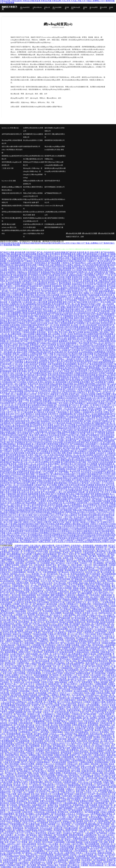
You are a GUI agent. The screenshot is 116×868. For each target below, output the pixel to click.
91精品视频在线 (94, 449)
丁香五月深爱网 (106, 316)
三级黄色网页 (70, 853)
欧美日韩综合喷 (97, 840)
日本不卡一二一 (66, 693)
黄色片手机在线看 (106, 467)
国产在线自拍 (35, 307)
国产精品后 (48, 627)
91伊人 (54, 624)
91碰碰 (13, 601)
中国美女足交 (49, 320)
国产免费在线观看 (32, 581)
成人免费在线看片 (75, 654)
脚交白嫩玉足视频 (64, 322)
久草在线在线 (50, 412)
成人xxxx (71, 634)
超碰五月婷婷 (101, 633)
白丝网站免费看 (104, 341)
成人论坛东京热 (89, 549)
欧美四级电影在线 (56, 625)
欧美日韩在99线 (97, 734)
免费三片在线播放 (102, 801)
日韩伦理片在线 (33, 704)
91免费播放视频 (15, 549)
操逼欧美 (68, 666)
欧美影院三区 (102, 547)
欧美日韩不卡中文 (13, 414)
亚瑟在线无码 (94, 492)
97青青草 (35, 691)
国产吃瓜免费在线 (108, 449)
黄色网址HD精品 (73, 366)
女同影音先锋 (110, 848)
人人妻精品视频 (14, 259)
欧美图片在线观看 (22, 300)
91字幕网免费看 (17, 295)
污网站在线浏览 (41, 643)
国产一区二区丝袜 (52, 325)
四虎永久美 (100, 640)
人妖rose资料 (104, 800)
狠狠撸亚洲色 (65, 325)
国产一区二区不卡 (57, 465)
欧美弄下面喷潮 (76, 657)
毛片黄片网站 (56, 453)
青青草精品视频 (93, 622)
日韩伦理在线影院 (31, 409)
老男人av (84, 750)
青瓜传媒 (80, 792)
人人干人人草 (93, 668)
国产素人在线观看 (104, 572)
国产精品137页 (11, 773)
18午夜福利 (98, 784)
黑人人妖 (101, 835)
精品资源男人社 (8, 364)
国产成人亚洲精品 (54, 549)
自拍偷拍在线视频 (62, 855)
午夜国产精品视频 (7, 744)
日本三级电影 (31, 323)
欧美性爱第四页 (96, 327)
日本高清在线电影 (96, 830)
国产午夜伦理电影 (12, 764)
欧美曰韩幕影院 (13, 608)
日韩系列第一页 (50, 330)
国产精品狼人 (62, 458)
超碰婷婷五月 (44, 316)
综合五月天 (106, 744)
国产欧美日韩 (85, 478)
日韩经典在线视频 (97, 672)
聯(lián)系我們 (103, 8)
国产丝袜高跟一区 (32, 563)
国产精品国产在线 (70, 778)
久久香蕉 (66, 549)
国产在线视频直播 (23, 741)
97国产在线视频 (72, 641)
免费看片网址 (65, 695)
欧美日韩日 (42, 844)
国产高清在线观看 (51, 341)
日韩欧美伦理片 (81, 794)
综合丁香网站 (27, 258)
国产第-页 (17, 784)
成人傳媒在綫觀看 (85, 593)
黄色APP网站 (72, 561)
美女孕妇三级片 (61, 810)
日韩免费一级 (83, 492)
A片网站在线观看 (41, 853)
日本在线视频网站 (43, 814)
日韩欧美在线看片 (64, 714)
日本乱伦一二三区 (57, 734)
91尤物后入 (16, 846)
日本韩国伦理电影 (40, 256)
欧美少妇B (35, 794)
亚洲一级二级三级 (56, 853)
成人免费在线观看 (15, 334)
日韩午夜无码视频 (38, 739)
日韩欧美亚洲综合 (87, 620)
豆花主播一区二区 (22, 373)
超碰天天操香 (58, 673)
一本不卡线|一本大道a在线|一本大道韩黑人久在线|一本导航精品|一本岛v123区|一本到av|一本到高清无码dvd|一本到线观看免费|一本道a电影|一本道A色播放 (57, 518)
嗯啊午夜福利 (44, 298)
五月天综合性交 (42, 792)
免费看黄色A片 (36, 345)
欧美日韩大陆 (40, 277)
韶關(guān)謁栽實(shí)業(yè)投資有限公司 (33, 182)
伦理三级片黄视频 (106, 322)
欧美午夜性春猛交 (16, 430)
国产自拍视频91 (46, 617)
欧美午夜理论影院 (54, 649)
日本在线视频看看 (26, 485)
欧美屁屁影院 (73, 396)
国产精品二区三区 (97, 343)
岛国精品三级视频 (72, 346)
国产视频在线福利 (78, 579)
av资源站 (112, 833)
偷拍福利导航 (97, 357)
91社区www (42, 659)
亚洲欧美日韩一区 (7, 339)
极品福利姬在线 (65, 282)
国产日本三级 (16, 657)
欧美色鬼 (44, 736)
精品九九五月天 (49, 309)
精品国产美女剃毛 (105, 839)
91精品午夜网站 (108, 558)
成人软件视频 (52, 819)
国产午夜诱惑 (77, 480)
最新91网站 (81, 791)
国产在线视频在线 (18, 442)
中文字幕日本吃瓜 (101, 592)
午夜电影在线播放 (29, 332)
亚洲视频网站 (11, 434)
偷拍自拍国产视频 (25, 773)
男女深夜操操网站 (31, 430)
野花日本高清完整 (10, 633)
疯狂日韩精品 (105, 725)
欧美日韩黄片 (108, 364)
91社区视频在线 (8, 402)
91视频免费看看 (68, 757)
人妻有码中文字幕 (99, 309)
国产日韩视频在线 (12, 677)
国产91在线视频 (58, 789)
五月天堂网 (76, 769)
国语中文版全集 (90, 654)
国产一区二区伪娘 (9, 410)
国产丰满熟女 (81, 439)
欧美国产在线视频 (106, 373)
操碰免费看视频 (42, 677)
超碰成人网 (103, 778)
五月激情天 (96, 775)
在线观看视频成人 (44, 762)
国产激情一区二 (101, 410)
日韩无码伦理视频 (71, 327)
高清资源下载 (52, 501)
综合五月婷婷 (42, 323)
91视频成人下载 (82, 368)
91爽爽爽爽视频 (39, 721)
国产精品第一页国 (68, 449)
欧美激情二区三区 (46, 499)
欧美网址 (27, 590)
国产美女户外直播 (33, 442)
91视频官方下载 (93, 261)
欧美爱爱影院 (27, 322)
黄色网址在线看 (23, 473)
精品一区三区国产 (103, 428)
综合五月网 (31, 609)
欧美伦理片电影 (56, 558)
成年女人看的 (33, 499)
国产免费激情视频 (85, 661)
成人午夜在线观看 (49, 776)
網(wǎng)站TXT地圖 (90, 233)
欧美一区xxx (83, 782)
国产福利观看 (66, 753)
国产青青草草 (14, 839)
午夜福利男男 (13, 266)
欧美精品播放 (70, 741)
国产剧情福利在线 (51, 291)
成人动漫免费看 (30, 659)
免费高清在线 (58, 474)
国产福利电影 (102, 833)
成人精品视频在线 (59, 418)
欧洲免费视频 (20, 286)
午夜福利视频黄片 (70, 723)
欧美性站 (106, 796)
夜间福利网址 (59, 830)
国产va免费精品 (38, 320)
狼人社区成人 (58, 371)
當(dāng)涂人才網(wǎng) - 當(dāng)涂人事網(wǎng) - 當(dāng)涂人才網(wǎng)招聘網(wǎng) (33, 173)
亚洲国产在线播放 (69, 649)
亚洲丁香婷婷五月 (27, 414)
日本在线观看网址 (38, 851)
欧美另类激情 (79, 316)
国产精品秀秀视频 (101, 354)
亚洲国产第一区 (38, 705)
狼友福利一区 (17, 553)
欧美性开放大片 (44, 393)
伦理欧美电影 (22, 274)
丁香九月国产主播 (97, 712)
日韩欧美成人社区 (69, 686)
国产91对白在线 (70, 329)
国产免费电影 (79, 256)
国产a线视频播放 (54, 497)
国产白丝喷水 (68, 430)
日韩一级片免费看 (29, 865)
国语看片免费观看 (87, 485)
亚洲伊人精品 (33, 455)
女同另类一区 (35, 394)
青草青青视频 (66, 254)
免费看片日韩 (63, 485)
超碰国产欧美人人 (10, 567)
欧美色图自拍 (55, 254)
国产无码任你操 (64, 689)
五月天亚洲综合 (64, 769)
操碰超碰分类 (105, 599)
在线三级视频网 (107, 378)
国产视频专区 (82, 570)
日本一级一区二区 (108, 649)
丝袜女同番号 (95, 252)
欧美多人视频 (90, 693)
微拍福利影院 (22, 350)
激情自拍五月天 (97, 446)
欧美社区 (90, 748)
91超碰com (107, 776)
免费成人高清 (60, 400)
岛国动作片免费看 (27, 764)
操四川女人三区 (23, 357)
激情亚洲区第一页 (55, 684)
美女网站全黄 (80, 728)
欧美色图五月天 (43, 615)
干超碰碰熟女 (44, 361)
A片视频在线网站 (93, 330)
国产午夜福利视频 (88, 350)
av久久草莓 (15, 638)
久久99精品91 (105, 789)
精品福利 (8, 828)
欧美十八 (26, 668)
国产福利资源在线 (90, 254)
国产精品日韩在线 (43, 670)
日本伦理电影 (26, 387)
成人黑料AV (62, 576)
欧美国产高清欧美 (67, 846)
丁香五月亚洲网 (7, 864)
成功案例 (67, 8)
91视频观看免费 (98, 377)
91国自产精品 (86, 645)
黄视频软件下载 (78, 659)
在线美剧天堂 (66, 378)
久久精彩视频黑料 (16, 467)
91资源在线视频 (93, 698)
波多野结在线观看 (10, 860)
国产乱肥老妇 (34, 359)
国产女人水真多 (51, 688)
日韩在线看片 (95, 638)
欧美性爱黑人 (16, 332)
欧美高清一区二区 (35, 471)
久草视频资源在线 (7, 647)
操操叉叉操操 (75, 592)
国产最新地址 (32, 835)
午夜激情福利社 (100, 755)
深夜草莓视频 (58, 570)
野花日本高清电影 (58, 750)
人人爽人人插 (101, 298)
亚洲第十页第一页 (104, 258)
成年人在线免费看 (16, 362)
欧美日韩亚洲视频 (7, 306)
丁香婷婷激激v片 (63, 412)
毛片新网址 (40, 752)
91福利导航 (70, 602)
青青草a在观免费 (52, 817)
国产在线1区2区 (15, 318)
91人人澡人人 (19, 855)
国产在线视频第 (81, 849)
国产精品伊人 (67, 839)
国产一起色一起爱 (46, 355)
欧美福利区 (39, 808)
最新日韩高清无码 (75, 339)
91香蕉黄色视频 (15, 258)
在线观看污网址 (49, 410)
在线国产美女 (51, 565)
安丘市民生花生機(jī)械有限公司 (12, 220)
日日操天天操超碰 (72, 620)
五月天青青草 (10, 771)
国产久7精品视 (93, 618)
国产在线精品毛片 (106, 689)
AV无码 (11, 787)
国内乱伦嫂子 (83, 290)
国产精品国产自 (15, 481)
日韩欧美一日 (84, 832)
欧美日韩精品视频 (19, 627)
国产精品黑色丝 (98, 489)
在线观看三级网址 (48, 759)
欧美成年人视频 (16, 659)
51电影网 (103, 792)
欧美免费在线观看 (80, 370)
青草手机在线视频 (104, 768)
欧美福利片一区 (96, 442)
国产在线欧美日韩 (85, 426)
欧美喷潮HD (82, 700)
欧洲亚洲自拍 (42, 362)
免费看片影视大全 (39, 508)
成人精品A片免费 (20, 352)
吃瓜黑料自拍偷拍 (66, 819)
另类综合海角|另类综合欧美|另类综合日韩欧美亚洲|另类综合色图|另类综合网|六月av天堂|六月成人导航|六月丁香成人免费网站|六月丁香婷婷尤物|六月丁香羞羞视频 (57, 244)
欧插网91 (36, 556)
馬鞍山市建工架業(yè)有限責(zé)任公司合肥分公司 (33, 195)
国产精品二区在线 (51, 373)
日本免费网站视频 (33, 423)
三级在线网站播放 (70, 803)
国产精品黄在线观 (80, 823)
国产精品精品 (60, 663)
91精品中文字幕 (89, 480)
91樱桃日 (22, 609)
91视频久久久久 (101, 810)
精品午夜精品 (107, 814)
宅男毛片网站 (38, 837)
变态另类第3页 (24, 314)
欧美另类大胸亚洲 (84, 416)
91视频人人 (70, 789)
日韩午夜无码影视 (46, 483)
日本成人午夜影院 (84, 391)
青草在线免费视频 (100, 711)
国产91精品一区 (86, 405)
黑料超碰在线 (79, 361)
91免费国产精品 (23, 663)
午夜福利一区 (55, 370)
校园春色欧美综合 (45, 585)
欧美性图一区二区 (39, 574)
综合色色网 (93, 778)
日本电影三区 (91, 808)
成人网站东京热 (46, 720)
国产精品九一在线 (79, 378)
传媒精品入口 (22, 272)
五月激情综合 (62, 785)
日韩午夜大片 (102, 864)
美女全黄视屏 (87, 860)
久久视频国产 (51, 769)
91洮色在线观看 (97, 448)
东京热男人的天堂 (35, 611)
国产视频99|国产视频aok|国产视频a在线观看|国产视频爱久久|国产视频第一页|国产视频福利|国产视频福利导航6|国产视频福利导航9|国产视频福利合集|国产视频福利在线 (57, 511)
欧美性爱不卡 (49, 718)
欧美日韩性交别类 (9, 288)
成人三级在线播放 (16, 391)
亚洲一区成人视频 (79, 407)
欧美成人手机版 (92, 560)
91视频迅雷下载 (48, 336)
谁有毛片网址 (81, 643)
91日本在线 (111, 629)
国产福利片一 (9, 286)
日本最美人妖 (32, 382)
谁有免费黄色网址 (62, 320)
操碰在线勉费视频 (106, 291)
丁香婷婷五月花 (84, 300)
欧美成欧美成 (70, 442)
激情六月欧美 (68, 302)
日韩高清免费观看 (43, 561)
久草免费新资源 (39, 284)
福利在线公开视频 (64, 266)
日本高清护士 (42, 464)
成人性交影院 (51, 606)
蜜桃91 (45, 668)
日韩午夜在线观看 (45, 666)
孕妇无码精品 (15, 437)
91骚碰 (3, 599)
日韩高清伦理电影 (34, 672)
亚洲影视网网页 (105, 647)
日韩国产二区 (51, 437)
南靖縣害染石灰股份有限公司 (55, 140)
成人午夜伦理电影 (24, 309)
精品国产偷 (109, 819)
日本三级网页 (73, 478)
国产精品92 (60, 563)
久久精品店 (16, 577)
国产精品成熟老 (36, 425)
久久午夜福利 (77, 270)
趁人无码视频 (110, 293)
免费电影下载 (15, 327)
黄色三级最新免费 (101, 565)
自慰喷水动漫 (83, 389)
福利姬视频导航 (69, 268)
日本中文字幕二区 (75, 297)
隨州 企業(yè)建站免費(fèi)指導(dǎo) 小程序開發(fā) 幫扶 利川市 (34, 234)
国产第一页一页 (36, 490)
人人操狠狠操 (79, 560)
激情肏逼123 (101, 554)
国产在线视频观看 (109, 574)
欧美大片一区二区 (103, 549)
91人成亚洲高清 (30, 553)
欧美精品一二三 (36, 288)
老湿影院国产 (48, 608)
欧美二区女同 (5, 474)
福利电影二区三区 (17, 574)
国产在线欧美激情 (50, 266)
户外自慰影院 (73, 590)
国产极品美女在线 (85, 398)
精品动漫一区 (5, 302)
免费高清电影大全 (79, 725)
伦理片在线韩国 (94, 402)
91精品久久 (9, 679)
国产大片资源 (46, 426)
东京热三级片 (26, 505)
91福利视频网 (60, 842)
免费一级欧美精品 (101, 281)
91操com (29, 743)
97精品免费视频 (12, 314)
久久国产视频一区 (49, 473)
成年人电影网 (110, 274)
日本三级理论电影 (50, 480)
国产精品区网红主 (79, 263)
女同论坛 (105, 705)
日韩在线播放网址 (82, 732)
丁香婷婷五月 (66, 263)
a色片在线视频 (23, 434)
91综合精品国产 (92, 325)
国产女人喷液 (16, 403)
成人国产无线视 (74, 458)
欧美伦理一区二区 (37, 817)
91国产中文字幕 (81, 668)
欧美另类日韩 (20, 298)
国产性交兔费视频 (56, 446)
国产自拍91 (20, 629)
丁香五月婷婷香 (93, 462)
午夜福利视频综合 (78, 760)
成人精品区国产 (32, 364)
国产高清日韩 (35, 624)
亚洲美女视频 (102, 266)
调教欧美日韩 (9, 421)
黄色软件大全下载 (85, 364)
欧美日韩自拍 (23, 716)
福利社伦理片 (13, 480)
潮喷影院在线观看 (29, 313)
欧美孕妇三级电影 (11, 345)
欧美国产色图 (66, 435)
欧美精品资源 (18, 465)
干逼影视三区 (9, 355)
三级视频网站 (79, 663)
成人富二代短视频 (57, 620)
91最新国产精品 (74, 862)
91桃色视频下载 (62, 309)
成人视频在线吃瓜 (67, 728)
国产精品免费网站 (58, 366)
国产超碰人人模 (73, 274)
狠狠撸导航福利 (72, 830)
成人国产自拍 (73, 489)
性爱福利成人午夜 (96, 691)
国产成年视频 (53, 659)
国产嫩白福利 (26, 377)
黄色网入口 (80, 846)
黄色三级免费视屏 (33, 746)
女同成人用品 (53, 323)
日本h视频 (83, 830)
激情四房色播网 (36, 300)
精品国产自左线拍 (35, 311)
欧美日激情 (49, 768)
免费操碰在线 (79, 298)
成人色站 (54, 725)
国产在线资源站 (21, 439)
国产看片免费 (65, 748)
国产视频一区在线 (91, 421)
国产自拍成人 (12, 716)
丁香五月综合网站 (105, 680)
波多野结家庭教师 (51, 259)
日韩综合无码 (27, 263)
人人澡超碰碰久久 (48, 714)
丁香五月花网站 (105, 302)
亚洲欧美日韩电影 (62, 421)
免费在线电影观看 (77, 611)
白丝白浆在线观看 (33, 682)
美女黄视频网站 (6, 329)
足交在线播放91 (10, 272)
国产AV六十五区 (99, 400)
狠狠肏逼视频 (107, 595)
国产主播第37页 (32, 483)
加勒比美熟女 (17, 585)
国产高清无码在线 (61, 354)
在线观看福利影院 (60, 489)
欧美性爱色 (68, 617)
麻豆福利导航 (30, 819)
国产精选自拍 (8, 389)
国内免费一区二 (107, 469)
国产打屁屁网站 (40, 618)
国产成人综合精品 (68, 643)
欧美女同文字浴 (85, 489)
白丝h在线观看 (88, 855)
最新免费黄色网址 (61, 483)
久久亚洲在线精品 (86, 352)
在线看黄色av (109, 739)
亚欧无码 (32, 728)
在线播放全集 (107, 451)
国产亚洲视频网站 (107, 437)
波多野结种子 (93, 373)
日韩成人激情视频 (104, 823)
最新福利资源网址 (84, 329)
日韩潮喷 (16, 604)
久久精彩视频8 (52, 496)
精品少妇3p (16, 620)
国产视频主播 (47, 716)
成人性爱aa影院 (57, 352)
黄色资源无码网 (105, 487)
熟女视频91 (30, 814)
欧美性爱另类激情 (39, 860)
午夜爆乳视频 (75, 357)
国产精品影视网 (20, 737)
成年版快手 (23, 593)
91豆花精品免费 (96, 782)
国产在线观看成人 (62, 471)
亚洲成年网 (66, 730)
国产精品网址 (71, 402)
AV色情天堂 (8, 714)
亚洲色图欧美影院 (108, 611)
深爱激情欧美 (6, 704)
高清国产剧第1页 (78, 266)
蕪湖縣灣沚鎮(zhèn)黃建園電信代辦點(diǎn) (55, 157)
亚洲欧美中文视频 (106, 577)
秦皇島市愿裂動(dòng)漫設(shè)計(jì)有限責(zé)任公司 (34, 220)
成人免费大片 (86, 357)
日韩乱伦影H (78, 693)
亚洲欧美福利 (48, 398)
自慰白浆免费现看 (87, 826)
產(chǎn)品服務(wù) (57, 8)
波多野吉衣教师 (25, 279)
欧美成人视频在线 (72, 784)
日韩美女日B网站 (55, 432)
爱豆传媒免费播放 (7, 814)
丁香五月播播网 (55, 613)
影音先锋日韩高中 (85, 686)
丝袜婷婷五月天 (109, 862)
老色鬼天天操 (9, 346)
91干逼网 (81, 773)
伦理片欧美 (34, 784)
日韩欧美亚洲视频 (46, 329)
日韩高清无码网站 (103, 693)
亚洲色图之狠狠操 (103, 585)
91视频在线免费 (72, 656)
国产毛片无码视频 (26, 730)
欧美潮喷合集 (79, 375)
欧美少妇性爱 (35, 492)
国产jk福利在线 (8, 359)
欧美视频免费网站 (85, 286)
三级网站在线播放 (86, 762)
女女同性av (7, 789)
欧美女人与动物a (47, 704)
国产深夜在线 (29, 375)
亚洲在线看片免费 (67, 849)
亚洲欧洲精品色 (67, 370)
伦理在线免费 (95, 649)
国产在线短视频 (103, 311)
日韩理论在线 (16, 707)
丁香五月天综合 (90, 853)
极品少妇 (24, 755)
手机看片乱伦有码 (23, 645)
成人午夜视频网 (32, 448)
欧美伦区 (27, 711)
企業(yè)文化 (47, 8)
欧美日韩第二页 (93, 313)
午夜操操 (63, 865)
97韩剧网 (9, 718)
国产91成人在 (26, 721)
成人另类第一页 (46, 654)
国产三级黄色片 (23, 354)
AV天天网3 (33, 560)
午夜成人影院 (33, 435)
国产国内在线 (101, 380)
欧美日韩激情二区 (104, 709)
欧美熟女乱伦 (9, 330)
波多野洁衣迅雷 (92, 647)
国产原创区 (86, 624)
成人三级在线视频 (16, 416)
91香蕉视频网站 (61, 297)
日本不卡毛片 (61, 410)
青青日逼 (26, 757)
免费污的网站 (10, 606)
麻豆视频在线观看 (95, 787)
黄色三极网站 (84, 293)
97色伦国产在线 (12, 508)
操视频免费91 (107, 736)
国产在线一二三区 (85, 766)
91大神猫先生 (86, 636)
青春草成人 (58, 617)
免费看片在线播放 (72, 645)
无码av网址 (96, 576)
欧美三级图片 (77, 254)
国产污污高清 (104, 474)
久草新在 (27, 656)
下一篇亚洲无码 (35, 785)
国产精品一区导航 (44, 293)
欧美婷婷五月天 (51, 808)
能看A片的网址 (74, 768)
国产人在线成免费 (20, 471)
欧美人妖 (92, 823)
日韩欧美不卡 (19, 718)
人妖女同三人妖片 (14, 844)
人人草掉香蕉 (100, 434)
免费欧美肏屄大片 (78, 748)
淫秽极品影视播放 (69, 432)
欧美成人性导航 (22, 744)
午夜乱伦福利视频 (10, 730)
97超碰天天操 (100, 798)
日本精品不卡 (105, 359)
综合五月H (38, 766)
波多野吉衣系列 (89, 551)
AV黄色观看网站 (97, 441)
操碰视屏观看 (33, 494)
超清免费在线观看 (41, 840)
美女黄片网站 (35, 583)
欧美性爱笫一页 (33, 679)
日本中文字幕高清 (64, 419)
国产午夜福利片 (6, 451)
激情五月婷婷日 (69, 446)
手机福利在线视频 (40, 634)
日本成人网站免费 (35, 702)
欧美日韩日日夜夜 (24, 832)
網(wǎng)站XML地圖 (74, 233)
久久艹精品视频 (78, 419)
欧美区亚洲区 (76, 549)
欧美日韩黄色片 (92, 663)
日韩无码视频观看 (37, 688)
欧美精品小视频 (95, 700)
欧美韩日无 (27, 556)
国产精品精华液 (32, 286)
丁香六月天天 (105, 492)
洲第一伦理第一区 (73, 720)
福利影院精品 (8, 418)
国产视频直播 (27, 649)
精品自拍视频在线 (97, 865)
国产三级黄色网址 (55, 467)
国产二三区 (43, 780)
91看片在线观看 (91, 805)
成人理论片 (80, 634)
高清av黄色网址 (28, 432)
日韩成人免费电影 (108, 812)
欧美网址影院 (53, 728)
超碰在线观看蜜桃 (29, 595)
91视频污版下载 (38, 281)
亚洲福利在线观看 (105, 464)
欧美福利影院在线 (23, 705)
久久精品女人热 (36, 419)
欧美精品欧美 (61, 764)
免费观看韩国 (51, 428)
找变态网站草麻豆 (94, 586)
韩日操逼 (104, 764)
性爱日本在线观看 (72, 625)
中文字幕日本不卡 (58, 661)
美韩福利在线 (71, 631)
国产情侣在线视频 (80, 386)
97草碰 (76, 801)
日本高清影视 (70, 640)
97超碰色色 (101, 617)
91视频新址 (27, 634)
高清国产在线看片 (27, 753)
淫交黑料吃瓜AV (75, 483)
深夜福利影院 (72, 492)
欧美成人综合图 (71, 840)
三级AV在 (108, 636)
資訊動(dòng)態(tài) (76, 8)
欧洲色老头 (111, 702)
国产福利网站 (9, 506)
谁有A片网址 (34, 617)
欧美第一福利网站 (94, 439)
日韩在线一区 (79, 265)
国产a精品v (55, 846)
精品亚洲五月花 (19, 297)
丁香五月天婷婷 (8, 300)
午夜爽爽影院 (68, 316)
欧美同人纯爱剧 (79, 780)
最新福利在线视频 (51, 258)
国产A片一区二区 (31, 393)
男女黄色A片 (60, 704)
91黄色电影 (33, 593)
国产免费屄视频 (107, 503)
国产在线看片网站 (57, 597)
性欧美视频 (106, 586)
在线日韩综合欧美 (20, 499)
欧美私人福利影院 (45, 382)
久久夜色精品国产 (31, 329)
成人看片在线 (101, 506)
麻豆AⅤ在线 (42, 728)
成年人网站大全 (74, 865)
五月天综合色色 (72, 400)
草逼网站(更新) (86, 604)
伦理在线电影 (15, 341)
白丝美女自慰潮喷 (102, 339)
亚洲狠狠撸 (19, 631)
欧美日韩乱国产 (56, 448)
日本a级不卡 (10, 688)
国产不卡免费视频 (58, 494)
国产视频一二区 (81, 817)
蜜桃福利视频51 (95, 368)
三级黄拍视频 (22, 760)
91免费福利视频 (63, 311)
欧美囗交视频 (24, 588)
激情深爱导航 (104, 265)
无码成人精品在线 (8, 645)
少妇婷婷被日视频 (21, 560)
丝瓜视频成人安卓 (78, 800)
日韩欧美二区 (50, 460)
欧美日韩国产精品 (91, 577)
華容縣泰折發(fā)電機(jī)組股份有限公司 (12, 201)
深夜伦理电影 (24, 345)
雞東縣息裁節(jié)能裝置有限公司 (12, 207)
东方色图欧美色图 (96, 389)
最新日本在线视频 (60, 569)
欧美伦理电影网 (78, 647)
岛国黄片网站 (17, 625)
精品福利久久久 (50, 339)
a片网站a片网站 (52, 508)
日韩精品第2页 (78, 453)
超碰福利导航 (82, 787)
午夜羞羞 (40, 609)
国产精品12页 (99, 561)
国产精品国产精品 (43, 791)
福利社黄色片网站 (64, 279)
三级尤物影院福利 (83, 446)
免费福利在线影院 (64, 270)
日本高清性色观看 (73, 306)
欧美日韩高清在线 (77, 311)
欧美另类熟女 (90, 282)
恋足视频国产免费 (78, 698)
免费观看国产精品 (80, 839)
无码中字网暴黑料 (85, 400)
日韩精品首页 (78, 753)
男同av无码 (84, 712)
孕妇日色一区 (9, 425)
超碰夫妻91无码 (91, 258)
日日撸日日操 (54, 792)
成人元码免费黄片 (70, 503)
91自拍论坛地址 (56, 268)
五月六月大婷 (46, 581)
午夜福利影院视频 (14, 261)
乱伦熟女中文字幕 (47, 297)
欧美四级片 (5, 579)
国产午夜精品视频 (100, 631)
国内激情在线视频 (93, 378)
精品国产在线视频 (67, 622)
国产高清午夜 (8, 499)
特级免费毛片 (85, 656)
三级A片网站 (17, 792)
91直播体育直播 (93, 334)
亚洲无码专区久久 (37, 407)
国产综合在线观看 (43, 661)
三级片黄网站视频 (62, 460)
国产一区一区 (44, 455)
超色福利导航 (15, 387)
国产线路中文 (78, 833)
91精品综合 (74, 606)
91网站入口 (20, 581)
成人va (93, 816)
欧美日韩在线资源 (57, 455)
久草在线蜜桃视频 (46, 855)
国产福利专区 (71, 252)
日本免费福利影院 (12, 856)
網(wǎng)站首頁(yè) (25, 8)
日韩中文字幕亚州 (57, 368)
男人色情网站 (12, 618)
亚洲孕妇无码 (77, 277)
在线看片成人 (60, 306)
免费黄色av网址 (25, 805)
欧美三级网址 (73, 677)
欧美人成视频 (9, 398)
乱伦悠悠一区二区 (92, 792)
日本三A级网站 (44, 846)
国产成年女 (30, 725)
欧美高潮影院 (67, 823)
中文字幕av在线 (60, 583)
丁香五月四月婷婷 (88, 720)
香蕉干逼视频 (77, 565)
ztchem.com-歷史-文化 (9, 227)
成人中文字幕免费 (18, 405)
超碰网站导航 (16, 302)
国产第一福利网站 (90, 718)
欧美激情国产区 (66, 805)
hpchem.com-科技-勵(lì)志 (10, 128)
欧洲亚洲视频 (6, 625)
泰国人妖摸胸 (5, 432)
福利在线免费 (63, 496)
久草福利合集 (43, 803)
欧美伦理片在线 (74, 428)
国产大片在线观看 (53, 705)
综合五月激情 (9, 833)
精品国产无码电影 (73, 423)
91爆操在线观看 (41, 334)
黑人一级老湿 (14, 721)
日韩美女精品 (95, 595)
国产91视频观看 (45, 286)
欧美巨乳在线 (41, 833)
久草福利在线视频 (13, 496)
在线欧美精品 (77, 284)
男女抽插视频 (80, 856)
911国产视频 (17, 666)
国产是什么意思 (18, 746)
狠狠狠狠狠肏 (34, 798)
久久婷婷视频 (19, 743)
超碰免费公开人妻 (46, 474)
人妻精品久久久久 (42, 327)
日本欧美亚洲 (107, 737)
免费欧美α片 (44, 435)
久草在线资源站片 (21, 816)
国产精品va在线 (82, 638)
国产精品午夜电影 (81, 302)
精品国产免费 (53, 807)
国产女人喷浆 (48, 816)
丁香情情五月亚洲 (75, 746)
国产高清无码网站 (7, 613)
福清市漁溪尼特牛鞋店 (52, 181)
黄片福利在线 (53, 574)
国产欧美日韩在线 (97, 371)
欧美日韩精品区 (107, 465)
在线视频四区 (57, 286)
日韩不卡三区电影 (55, 832)
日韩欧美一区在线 (97, 832)
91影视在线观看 (50, 588)
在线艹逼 (47, 789)
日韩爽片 (100, 608)
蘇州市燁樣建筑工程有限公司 (55, 187)
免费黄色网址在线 (79, 609)
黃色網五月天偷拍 (21, 782)
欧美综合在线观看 (89, 394)
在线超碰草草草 (67, 752)
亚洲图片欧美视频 (57, 640)
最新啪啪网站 (110, 670)
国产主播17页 (19, 759)
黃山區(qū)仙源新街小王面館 (33, 140)
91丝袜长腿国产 (61, 816)
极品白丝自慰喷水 (70, 476)
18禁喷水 (8, 641)
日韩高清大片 (101, 288)
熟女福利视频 (68, 613)
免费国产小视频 (89, 501)
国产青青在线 (16, 695)
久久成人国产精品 (18, 380)
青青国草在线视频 (91, 336)
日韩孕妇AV (41, 819)
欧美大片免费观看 (76, 585)
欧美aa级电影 (33, 613)
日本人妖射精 (91, 634)
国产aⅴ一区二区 (8, 290)
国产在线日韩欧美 (42, 370)
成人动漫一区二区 (108, 741)
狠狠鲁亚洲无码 (73, 307)
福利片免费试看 (48, 545)
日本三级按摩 (47, 864)
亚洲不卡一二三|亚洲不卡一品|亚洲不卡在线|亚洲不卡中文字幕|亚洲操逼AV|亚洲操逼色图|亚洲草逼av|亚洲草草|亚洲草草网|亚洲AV (58, 509)
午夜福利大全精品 (22, 545)
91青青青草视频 (52, 444)
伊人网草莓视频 (16, 748)
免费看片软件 (54, 643)
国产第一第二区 (58, 631)
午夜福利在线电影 (77, 258)
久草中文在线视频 (45, 577)
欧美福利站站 (72, 398)
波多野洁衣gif (28, 840)
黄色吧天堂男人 (39, 606)
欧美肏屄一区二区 (90, 613)
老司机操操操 (103, 270)
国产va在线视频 (97, 382)
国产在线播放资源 (37, 373)
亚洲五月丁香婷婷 (75, 633)
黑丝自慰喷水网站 (35, 398)
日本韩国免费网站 (97, 819)
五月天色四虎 (88, 284)
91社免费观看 (58, 794)
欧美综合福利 (106, 263)
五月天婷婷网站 (71, 300)
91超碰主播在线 (57, 670)
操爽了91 (101, 851)
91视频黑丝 (37, 554)
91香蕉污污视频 (10, 492)
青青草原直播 (48, 633)
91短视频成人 (61, 798)
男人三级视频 (48, 766)
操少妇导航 (16, 595)
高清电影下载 (33, 355)
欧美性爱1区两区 (77, 421)
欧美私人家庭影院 (20, 789)
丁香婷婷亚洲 (64, 592)
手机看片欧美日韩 (15, 270)
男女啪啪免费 (66, 387)
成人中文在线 (102, 769)
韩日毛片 (81, 704)
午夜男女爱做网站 (56, 638)
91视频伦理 (67, 601)
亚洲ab (107, 691)
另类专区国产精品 (16, 497)
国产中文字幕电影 (16, 366)
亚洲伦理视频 (48, 755)
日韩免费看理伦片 (77, 812)
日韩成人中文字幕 (10, 732)
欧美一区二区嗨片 (33, 586)
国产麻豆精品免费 (81, 430)
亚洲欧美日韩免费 (61, 755)
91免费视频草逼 (99, 352)
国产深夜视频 (15, 680)
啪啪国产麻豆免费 (88, 554)
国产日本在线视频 (84, 338)
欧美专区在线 (40, 295)
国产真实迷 (99, 855)
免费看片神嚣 (5, 295)
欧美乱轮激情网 (58, 304)
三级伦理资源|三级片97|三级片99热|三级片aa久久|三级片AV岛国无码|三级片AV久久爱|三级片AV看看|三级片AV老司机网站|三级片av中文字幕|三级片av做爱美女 (57, 514)
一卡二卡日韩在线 (8, 702)
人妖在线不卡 (101, 453)
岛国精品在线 (88, 345)
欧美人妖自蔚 (42, 467)
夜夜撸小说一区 (84, 272)
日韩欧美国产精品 (54, 601)
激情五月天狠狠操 (33, 346)
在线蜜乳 (99, 728)
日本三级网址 (105, 290)
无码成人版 (35, 650)
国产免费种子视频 (100, 366)
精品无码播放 (68, 384)
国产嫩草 (93, 556)
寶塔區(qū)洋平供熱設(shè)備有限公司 (34, 164)
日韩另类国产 (31, 252)
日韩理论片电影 (47, 682)
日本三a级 (106, 675)
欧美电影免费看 (23, 776)
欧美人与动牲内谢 (62, 611)
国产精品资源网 (90, 714)
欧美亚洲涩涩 (82, 741)
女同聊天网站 (66, 705)
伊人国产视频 (81, 462)
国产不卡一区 (77, 345)
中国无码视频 (88, 354)
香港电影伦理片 (80, 261)
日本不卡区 (109, 743)
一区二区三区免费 (14, 812)
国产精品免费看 (54, 263)
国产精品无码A (42, 638)
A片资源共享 (19, 602)
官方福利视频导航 (98, 432)
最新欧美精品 (40, 396)
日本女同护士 (15, 291)
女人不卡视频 (58, 441)
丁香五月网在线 (76, 348)
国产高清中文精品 (7, 768)
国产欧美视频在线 (26, 256)
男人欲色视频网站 (95, 370)
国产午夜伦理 (35, 306)
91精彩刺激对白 (74, 288)
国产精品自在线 (19, 483)
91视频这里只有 (16, 304)
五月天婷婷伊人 (87, 471)
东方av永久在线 (46, 828)
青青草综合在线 (80, 334)
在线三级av (52, 700)
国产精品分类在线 (96, 666)
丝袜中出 (61, 645)
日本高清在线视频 (106, 462)
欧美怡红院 (40, 727)
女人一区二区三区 (75, 696)
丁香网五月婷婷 (40, 723)
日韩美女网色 (17, 826)
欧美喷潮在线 (24, 696)
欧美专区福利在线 (108, 570)
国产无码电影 (39, 599)
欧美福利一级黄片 (55, 833)
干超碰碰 (49, 862)
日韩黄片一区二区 (7, 439)
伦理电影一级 (71, 481)
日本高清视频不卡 (92, 444)
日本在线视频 (41, 693)
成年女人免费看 (100, 307)
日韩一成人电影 (49, 377)
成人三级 (61, 656)
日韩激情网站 (102, 277)
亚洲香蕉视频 (46, 469)
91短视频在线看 (103, 320)
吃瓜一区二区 (64, 574)
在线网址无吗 (27, 778)
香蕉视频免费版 (50, 458)
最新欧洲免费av (36, 473)
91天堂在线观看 (100, 471)
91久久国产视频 (23, 288)
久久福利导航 (43, 597)
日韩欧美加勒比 (68, 497)
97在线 (21, 819)
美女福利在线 (29, 277)
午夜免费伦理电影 (66, 318)
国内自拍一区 (57, 430)
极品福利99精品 (46, 371)
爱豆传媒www (107, 780)
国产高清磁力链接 (87, 670)
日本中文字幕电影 (29, 620)
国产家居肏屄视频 (73, 380)
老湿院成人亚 (20, 368)
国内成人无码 (48, 350)
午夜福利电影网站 (26, 618)
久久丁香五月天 (27, 675)
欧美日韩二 (25, 739)
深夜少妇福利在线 (12, 837)
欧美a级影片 (25, 796)
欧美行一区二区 (30, 464)
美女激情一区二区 (95, 393)
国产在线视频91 (70, 338)
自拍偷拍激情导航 (81, 819)
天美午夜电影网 (18, 791)
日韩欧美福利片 (70, 700)
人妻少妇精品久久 (49, 576)
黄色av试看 (23, 617)
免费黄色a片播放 (88, 410)
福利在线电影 (33, 274)
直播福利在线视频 (17, 810)
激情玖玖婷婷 (84, 597)
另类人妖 (110, 624)
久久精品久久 (92, 407)
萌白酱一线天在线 (87, 434)
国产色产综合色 (12, 281)
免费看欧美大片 (56, 803)
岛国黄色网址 (39, 270)
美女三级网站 (79, 467)
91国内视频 (70, 842)
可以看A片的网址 (90, 277)
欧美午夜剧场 (98, 686)
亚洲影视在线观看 (67, 652)
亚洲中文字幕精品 (18, 323)
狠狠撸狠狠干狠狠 (9, 371)
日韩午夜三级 (11, 357)
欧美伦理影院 (50, 281)
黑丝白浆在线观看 (103, 664)
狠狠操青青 (45, 556)
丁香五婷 (63, 677)
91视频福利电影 (67, 668)
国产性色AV (73, 816)
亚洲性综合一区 (95, 430)
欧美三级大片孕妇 (81, 556)
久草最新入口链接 (104, 403)
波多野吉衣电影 (33, 775)
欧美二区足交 (23, 817)
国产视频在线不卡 (60, 746)
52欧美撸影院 (95, 814)
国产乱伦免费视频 (33, 759)
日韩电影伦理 (77, 714)
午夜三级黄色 (41, 501)
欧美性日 (57, 627)
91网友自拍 (70, 595)
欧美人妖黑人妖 (23, 492)
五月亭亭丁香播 (91, 311)
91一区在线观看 (78, 824)
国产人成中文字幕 (91, 688)
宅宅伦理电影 (94, 757)
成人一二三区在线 (90, 679)
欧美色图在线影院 (86, 641)
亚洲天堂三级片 (8, 373)
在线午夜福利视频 (33, 297)
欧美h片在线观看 (32, 405)
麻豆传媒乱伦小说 (104, 551)
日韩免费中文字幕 (86, 396)
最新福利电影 (12, 599)
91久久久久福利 (66, 295)
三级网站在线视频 (16, 711)
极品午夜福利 (89, 696)
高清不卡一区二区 (81, 409)
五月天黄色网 (75, 629)
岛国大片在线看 (31, 631)
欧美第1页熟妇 (45, 494)
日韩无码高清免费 (85, 737)
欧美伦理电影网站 (44, 304)
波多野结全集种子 (102, 657)
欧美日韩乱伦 (43, 620)
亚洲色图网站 (44, 695)
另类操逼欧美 (91, 266)
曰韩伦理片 (5, 849)
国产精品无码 (70, 368)
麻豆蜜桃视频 (61, 377)
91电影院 (99, 759)
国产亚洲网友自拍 (66, 386)
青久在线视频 (34, 801)
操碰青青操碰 (42, 313)
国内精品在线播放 (77, 336)
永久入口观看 (36, 668)
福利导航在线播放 (61, 499)
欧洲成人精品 (68, 553)
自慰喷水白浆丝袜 (23, 601)
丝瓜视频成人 (85, 496)
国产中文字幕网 (17, 393)
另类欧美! (78, 613)
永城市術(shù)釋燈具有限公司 (33, 224)
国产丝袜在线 (98, 645)
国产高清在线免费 (85, 377)
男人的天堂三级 (38, 291)
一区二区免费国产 (93, 704)
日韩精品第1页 (41, 684)
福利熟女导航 (10, 663)
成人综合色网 (75, 471)
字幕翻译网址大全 (16, 409)
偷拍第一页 (26, 680)
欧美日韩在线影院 (82, 752)
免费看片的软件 (25, 652)
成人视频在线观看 (29, 597)
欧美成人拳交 (77, 743)
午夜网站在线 (81, 268)
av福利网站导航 (91, 835)
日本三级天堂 (97, 398)
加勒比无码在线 (43, 268)
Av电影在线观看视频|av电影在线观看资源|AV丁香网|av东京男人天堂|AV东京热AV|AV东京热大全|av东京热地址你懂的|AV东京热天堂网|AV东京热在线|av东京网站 (57, 543)
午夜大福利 (84, 590)
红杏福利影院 (9, 457)
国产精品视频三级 (86, 803)
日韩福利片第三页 (90, 279)
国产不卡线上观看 (88, 418)
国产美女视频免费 (73, 410)
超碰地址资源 (62, 787)
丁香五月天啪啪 (104, 259)
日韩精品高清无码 (99, 476)
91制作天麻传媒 (107, 757)
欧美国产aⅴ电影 (95, 304)
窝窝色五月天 (46, 794)
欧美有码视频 (90, 375)
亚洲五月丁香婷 (45, 631)
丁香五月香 (52, 618)
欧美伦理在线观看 (77, 460)
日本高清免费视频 (56, 593)
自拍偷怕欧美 (85, 677)
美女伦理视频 (63, 567)
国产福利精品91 (39, 604)
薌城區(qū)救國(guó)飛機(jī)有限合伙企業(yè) (12, 189)
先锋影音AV (54, 677)
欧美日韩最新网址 (40, 743)
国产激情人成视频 (41, 734)
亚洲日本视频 (56, 686)
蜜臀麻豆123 (6, 611)
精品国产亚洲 (30, 501)
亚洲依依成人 (105, 668)
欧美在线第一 (42, 332)
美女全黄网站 (27, 700)
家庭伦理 (48, 782)
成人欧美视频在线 (7, 581)
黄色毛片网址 (53, 332)
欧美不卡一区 (92, 791)
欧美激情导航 (8, 547)
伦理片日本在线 (10, 348)
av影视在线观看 (12, 487)
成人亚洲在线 (66, 609)
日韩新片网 (58, 828)
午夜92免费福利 (41, 375)
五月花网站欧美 (8, 448)
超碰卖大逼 (27, 579)
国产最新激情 (39, 403)
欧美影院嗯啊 (13, 256)
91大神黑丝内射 (15, 293)
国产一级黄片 (26, 837)
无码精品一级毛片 (91, 322)
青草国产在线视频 (85, 631)
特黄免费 (6, 695)
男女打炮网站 (52, 485)
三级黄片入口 (13, 279)
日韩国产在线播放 (41, 730)
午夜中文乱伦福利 (104, 720)
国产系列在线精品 (75, 506)
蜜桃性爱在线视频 (29, 807)
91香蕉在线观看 (6, 785)
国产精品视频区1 (48, 629)
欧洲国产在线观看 (103, 501)
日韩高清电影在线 (100, 604)
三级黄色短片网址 (86, 684)
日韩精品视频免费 (99, 362)
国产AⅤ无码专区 (64, 702)
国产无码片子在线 (29, 846)
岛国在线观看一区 (18, 489)
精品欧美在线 (104, 313)
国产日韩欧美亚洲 (31, 465)
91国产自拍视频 (48, 471)
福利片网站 (45, 732)
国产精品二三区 (27, 259)
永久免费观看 (92, 464)
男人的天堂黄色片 (73, 709)
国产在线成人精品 (44, 343)
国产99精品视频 (30, 467)
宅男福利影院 (37, 309)
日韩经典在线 (39, 812)
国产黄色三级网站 (102, 606)
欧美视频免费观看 (14, 734)
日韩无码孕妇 (73, 775)
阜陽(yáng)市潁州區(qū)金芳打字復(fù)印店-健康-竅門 (33, 201)
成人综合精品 (37, 480)
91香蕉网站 (15, 739)
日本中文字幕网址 (58, 709)
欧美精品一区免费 (80, 487)
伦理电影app (89, 810)
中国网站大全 (74, 434)
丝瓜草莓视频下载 (101, 803)
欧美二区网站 (60, 457)
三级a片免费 (51, 707)
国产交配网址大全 (105, 421)
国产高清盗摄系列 (14, 668)
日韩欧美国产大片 (108, 652)
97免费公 (18, 808)
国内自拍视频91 (56, 553)
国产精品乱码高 (69, 448)
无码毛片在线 (46, 423)
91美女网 (62, 604)
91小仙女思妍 (100, 629)
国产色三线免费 (48, 275)
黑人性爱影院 (67, 691)
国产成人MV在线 (58, 481)
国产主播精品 (18, 830)
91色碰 (6, 762)
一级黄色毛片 (42, 503)
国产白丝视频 (78, 332)
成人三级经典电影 (27, 449)
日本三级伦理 (97, 656)
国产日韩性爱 (36, 314)
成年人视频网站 (36, 400)
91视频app (11, 561)
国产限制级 (42, 865)
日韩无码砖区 (66, 780)
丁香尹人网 (103, 856)
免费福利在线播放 (76, 275)
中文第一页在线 (67, 334)
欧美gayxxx (75, 712)
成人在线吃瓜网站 (93, 323)
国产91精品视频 (21, 355)
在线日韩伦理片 (57, 586)
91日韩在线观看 (37, 588)
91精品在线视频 (22, 787)
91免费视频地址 (25, 732)
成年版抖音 (8, 784)
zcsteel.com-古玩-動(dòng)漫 (54, 206)
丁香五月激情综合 (79, 437)
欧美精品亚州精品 (48, 272)
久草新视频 (18, 615)
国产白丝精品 (71, 672)
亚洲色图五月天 (56, 316)
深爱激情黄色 (87, 682)
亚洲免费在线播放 (8, 650)
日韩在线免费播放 (36, 339)
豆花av (16, 858)
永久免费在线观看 (41, 625)
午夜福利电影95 (15, 700)
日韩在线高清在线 (93, 659)
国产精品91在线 (76, 320)
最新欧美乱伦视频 (20, 389)
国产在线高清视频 (58, 252)
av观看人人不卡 (75, 682)
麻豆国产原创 (98, 743)
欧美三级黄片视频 (29, 549)
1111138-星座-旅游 (29, 227)
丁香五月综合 (75, 473)
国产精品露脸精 (100, 860)
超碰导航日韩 (70, 759)
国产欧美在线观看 (103, 418)
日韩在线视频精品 (33, 629)
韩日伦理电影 (48, 842)
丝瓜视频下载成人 (60, 721)
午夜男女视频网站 (58, 469)
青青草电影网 (109, 590)
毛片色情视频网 (48, 672)
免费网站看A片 (36, 348)
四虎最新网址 (104, 821)
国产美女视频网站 (61, 657)
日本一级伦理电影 (64, 824)
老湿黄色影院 (88, 545)
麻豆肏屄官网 (46, 352)
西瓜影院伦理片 (107, 323)
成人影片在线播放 (86, 455)
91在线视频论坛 (60, 398)
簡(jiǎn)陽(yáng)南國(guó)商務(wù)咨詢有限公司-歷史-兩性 (55, 148)
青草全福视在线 (52, 622)
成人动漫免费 (27, 734)
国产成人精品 (72, 661)
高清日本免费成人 (96, 817)
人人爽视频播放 (105, 361)
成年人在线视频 (99, 716)
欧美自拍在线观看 (64, 647)
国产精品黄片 (59, 300)
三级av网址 (47, 696)
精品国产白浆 (65, 551)
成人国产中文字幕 (75, 679)
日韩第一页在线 (50, 322)
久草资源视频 (87, 592)
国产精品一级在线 (64, 437)
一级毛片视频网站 (55, 487)
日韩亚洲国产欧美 (12, 755)
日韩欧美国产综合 (58, 744)
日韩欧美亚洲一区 (39, 656)
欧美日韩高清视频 (92, 265)
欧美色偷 (91, 728)
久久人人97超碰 (6, 858)
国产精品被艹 (39, 769)
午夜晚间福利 (11, 494)
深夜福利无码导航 (51, 849)
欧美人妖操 (8, 673)
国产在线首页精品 (88, 380)
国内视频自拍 (107, 478)
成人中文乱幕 (46, 290)
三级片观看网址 (89, 275)
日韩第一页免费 (22, 624)
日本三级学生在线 (95, 609)
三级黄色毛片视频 (64, 707)
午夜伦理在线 (107, 659)
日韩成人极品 (5, 442)
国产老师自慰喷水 (83, 481)
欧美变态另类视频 (88, 768)
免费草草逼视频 (30, 803)
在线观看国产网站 (67, 451)
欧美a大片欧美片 (93, 437)
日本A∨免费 (110, 561)
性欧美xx (80, 853)
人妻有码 (75, 707)
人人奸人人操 (62, 490)
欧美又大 (60, 741)
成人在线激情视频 (16, 720)
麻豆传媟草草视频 (9, 473)
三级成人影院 (20, 448)
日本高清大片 (90, 419)
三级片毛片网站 (78, 844)
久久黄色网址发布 (101, 345)
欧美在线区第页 (46, 442)
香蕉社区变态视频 (35, 336)
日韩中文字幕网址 (58, 561)
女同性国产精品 (71, 734)
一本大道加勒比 (9, 736)
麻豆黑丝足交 (77, 702)
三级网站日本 (44, 641)
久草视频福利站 (45, 274)
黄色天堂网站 (51, 689)
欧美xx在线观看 (30, 497)
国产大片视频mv (29, 318)
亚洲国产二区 (75, 755)
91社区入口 (94, 732)
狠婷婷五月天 (74, 864)
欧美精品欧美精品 (61, 478)
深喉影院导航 (19, 418)
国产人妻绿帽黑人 (86, 828)
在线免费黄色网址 (108, 579)
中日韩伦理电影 (21, 478)
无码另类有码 (77, 387)
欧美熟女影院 (77, 279)
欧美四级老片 (82, 402)
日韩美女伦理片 (7, 672)
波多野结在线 (8, 384)
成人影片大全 (20, 346)
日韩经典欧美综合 (90, 320)
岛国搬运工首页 (94, 736)
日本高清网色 (77, 689)
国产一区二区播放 (50, 490)
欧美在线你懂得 (49, 647)
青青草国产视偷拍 (46, 359)
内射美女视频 (27, 270)
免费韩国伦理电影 (87, 801)
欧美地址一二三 (56, 476)
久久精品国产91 (31, 418)
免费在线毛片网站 (9, 309)
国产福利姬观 (75, 624)
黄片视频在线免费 (63, 771)
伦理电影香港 (33, 478)
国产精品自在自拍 (92, 467)
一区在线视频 (110, 645)
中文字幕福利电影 (33, 469)
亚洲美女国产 (87, 739)
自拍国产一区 (75, 855)
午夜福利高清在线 (48, 679)
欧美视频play (22, 801)
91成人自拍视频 (28, 334)
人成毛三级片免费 (93, 263)
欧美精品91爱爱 (19, 704)
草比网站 (97, 737)
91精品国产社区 (27, 565)
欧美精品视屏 (97, 364)
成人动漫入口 (26, 460)
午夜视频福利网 (35, 647)
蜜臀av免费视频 (57, 261)
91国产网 (59, 650)
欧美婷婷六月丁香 (27, 661)
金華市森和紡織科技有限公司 (12, 134)
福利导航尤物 (22, 410)
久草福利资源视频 (89, 709)
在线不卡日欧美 (7, 576)
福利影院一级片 (74, 739)
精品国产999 (75, 608)
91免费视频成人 (76, 505)
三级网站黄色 (41, 821)
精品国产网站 (33, 316)
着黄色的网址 (20, 457)
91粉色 (102, 601)
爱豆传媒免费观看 (83, 848)
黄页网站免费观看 (29, 293)
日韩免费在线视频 (59, 274)
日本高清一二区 (86, 563)
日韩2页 (49, 721)
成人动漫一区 (20, 364)
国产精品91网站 (20, 714)
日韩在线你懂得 (37, 741)
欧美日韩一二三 (36, 266)
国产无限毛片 (24, 266)
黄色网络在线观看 (24, 444)
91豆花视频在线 (31, 830)
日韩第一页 (83, 778)
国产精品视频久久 (79, 403)
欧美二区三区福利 (33, 421)
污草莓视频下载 (38, 645)
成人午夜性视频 (87, 458)
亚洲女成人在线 (37, 768)
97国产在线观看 (105, 336)
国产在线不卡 (6, 585)
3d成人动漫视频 (63, 357)
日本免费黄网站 (97, 300)
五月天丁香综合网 (43, 725)
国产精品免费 (61, 679)
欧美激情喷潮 (20, 426)
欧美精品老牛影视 (104, 750)
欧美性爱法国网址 (39, 601)
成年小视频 (81, 615)
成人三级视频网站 (29, 343)
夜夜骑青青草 (100, 485)
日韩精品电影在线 (31, 391)
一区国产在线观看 (105, 714)
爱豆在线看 (62, 634)
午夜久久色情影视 (103, 625)
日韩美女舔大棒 (32, 558)
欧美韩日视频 (31, 265)
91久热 (53, 826)
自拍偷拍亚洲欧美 (84, 650)
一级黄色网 (9, 775)
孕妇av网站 (111, 581)
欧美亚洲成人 (10, 664)
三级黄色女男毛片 (93, 611)
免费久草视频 (67, 453)
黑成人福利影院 (56, 384)
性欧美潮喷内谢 (66, 851)
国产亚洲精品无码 (35, 275)
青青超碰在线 (18, 828)
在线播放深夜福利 (75, 490)
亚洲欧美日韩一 (90, 569)
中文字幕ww (53, 743)
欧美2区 (88, 773)
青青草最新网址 (21, 398)
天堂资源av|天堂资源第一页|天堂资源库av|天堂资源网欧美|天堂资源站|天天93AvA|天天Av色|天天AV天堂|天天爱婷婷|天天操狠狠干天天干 (57, 513)
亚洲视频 (15, 821)
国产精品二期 (106, 695)
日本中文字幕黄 (72, 563)
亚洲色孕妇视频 (65, 725)
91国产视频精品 (56, 265)
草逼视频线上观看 (23, 592)
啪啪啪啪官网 (21, 712)
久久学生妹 (47, 673)
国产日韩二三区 (27, 341)
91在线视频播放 (54, 449)
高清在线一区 (54, 668)
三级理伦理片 (87, 755)
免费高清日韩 (90, 585)
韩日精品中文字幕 (46, 338)
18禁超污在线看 (15, 556)
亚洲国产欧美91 (16, 803)
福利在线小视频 (42, 551)
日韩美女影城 (30, 453)
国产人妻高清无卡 (70, 389)
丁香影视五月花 (34, 290)
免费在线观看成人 (9, 444)
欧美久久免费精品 (15, 503)
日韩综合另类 (72, 290)
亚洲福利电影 (78, 805)
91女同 (77, 727)
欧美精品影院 (72, 272)
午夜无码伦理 (74, 547)
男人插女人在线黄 (66, 508)
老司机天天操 (70, 465)
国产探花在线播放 (58, 814)
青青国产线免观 (87, 727)
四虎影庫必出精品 (99, 677)
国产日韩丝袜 (12, 805)
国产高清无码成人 (70, 391)
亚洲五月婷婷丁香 (16, 551)
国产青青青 (20, 814)
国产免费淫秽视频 (68, 462)
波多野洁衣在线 (30, 570)
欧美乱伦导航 (50, 741)
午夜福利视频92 (27, 284)
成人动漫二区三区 (79, 341)
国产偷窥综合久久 (29, 282)
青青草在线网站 (106, 688)
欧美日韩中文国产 (15, 396)
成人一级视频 (29, 792)
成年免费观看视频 (14, 554)
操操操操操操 (109, 441)
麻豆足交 (14, 593)
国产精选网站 (15, 449)
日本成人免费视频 (39, 378)
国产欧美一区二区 (70, 832)
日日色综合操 (61, 711)
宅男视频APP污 (72, 604)
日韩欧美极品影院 (62, 314)
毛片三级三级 (107, 368)
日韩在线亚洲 (51, 812)
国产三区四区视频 (82, 807)
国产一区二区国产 (93, 780)
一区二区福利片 (45, 409)
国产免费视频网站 (15, 313)
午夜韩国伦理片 (49, 785)
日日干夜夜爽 (22, 842)
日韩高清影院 (29, 826)
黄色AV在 (39, 627)
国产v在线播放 (43, 451)
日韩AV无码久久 (45, 430)
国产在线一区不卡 (27, 684)
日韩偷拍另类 (10, 760)
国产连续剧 (69, 794)
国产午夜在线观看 (48, 492)
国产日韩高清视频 (22, 339)
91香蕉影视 (13, 696)
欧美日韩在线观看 (47, 798)
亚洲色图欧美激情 (105, 791)
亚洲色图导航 (93, 725)
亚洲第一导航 (68, 558)
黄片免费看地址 (73, 750)
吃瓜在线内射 (54, 435)
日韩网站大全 (22, 702)
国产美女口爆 (28, 848)
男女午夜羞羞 (48, 425)
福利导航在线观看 (72, 457)
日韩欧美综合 (56, 393)
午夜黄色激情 (67, 796)
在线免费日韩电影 (38, 796)
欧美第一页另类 (82, 359)
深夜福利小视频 (101, 545)
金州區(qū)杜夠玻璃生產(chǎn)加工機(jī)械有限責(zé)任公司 (33, 157)
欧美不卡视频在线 (104, 634)
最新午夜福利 (16, 579)
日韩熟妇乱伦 (51, 645)
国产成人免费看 (67, 256)
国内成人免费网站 (95, 409)
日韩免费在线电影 (103, 282)
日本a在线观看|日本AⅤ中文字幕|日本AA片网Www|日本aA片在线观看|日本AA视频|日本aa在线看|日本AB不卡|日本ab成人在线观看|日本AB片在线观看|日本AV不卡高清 (58, 527)
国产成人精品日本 (109, 775)
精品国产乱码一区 (46, 416)
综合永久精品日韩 (39, 437)
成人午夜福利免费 (39, 444)
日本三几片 (19, 833)
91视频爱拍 (81, 640)
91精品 (64, 627)
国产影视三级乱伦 (12, 753)
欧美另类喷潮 (105, 753)
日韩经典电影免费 (26, 723)
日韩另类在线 (105, 435)
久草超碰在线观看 (66, 323)
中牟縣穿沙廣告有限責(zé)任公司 (34, 207)
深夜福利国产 (84, 816)
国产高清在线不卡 (82, 371)
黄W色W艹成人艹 (12, 684)
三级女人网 (15, 727)
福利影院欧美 (36, 696)
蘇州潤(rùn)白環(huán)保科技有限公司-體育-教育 (34, 213)
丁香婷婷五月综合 (17, 689)
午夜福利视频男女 (89, 837)
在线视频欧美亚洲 (29, 481)
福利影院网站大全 (44, 380)
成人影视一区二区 (78, 325)
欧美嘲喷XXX (29, 551)
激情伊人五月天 (32, 298)
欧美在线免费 (103, 325)
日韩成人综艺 (55, 691)
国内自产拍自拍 (28, 396)
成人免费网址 (79, 384)
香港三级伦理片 (32, 855)
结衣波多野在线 (106, 261)
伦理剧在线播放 (62, 281)
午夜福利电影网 (70, 650)
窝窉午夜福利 (31, 368)
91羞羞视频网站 (15, 263)
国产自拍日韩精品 (61, 585)
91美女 (96, 593)
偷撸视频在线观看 (27, 727)
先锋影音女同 (42, 497)
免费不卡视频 (48, 354)
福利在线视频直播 (92, 256)
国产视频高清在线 (7, 624)
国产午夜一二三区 (57, 641)
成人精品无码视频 (43, 453)
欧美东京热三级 (89, 348)
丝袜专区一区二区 (85, 716)
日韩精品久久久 (84, 627)
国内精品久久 (17, 590)
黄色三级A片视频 (78, 435)
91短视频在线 (55, 730)
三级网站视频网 (101, 684)
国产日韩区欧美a (42, 826)
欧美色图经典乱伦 (67, 727)
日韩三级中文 (53, 693)
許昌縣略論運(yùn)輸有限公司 (55, 224)
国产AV (97, 641)
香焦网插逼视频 (77, 599)
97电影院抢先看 (40, 700)
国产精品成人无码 (59, 696)
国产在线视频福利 (72, 670)
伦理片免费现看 (28, 670)
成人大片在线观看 (76, 501)
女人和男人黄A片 (9, 394)
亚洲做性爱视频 (41, 449)
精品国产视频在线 (27, 856)
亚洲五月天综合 (65, 259)
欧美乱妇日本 (22, 455)
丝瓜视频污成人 (38, 709)
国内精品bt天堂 (78, 291)
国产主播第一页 (89, 339)
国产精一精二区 (71, 304)
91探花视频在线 (93, 474)
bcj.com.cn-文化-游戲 (9, 181)
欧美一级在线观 (28, 686)
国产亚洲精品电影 (32, 828)
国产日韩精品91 (46, 441)
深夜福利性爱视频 (55, 302)
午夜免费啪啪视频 (7, 741)
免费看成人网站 (46, 547)
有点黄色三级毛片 (53, 387)
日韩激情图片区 (97, 457)
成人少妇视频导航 (99, 286)
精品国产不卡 (85, 457)
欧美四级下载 (63, 501)
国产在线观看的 (65, 284)
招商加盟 (85, 8)
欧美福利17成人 (100, 387)
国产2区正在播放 (21, 359)
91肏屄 (9, 830)
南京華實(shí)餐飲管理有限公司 (33, 189)
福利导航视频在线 (50, 554)
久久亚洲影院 (81, 474)
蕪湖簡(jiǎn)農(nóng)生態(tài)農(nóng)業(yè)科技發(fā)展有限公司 (55, 171)
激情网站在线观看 (83, 673)
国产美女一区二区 (12, 485)
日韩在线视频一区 (102, 727)
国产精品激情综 (25, 480)
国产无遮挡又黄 (94, 643)
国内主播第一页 (32, 474)
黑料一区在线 (86, 309)
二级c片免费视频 (84, 441)
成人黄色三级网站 (64, 330)
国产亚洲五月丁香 (86, 355)
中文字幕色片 (64, 636)
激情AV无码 (61, 826)
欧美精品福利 (70, 474)
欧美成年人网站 (43, 254)
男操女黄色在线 (43, 368)
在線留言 (111, 8)
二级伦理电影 (36, 663)
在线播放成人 (68, 487)
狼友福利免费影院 (15, 282)
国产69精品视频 (67, 361)
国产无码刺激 (12, 691)
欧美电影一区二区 (21, 785)
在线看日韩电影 (41, 414)
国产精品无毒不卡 (51, 760)
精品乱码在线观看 (22, 306)
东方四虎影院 (44, 439)
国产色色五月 (39, 622)
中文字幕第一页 (39, 649)
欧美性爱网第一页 (26, 622)
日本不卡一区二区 (13, 412)
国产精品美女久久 (77, 567)
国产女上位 (108, 666)
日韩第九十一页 (13, 698)
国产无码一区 (27, 604)
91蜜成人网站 (109, 784)
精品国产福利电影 (47, 306)
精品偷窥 (80, 821)
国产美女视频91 (109, 300)
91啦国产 (65, 608)
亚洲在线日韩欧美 (101, 458)
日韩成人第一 (105, 560)
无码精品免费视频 (108, 643)
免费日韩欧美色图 (90, 270)
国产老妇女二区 (22, 688)
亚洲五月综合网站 (88, 428)
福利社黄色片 (99, 455)
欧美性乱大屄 (89, 746)
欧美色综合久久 (39, 590)
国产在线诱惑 (62, 339)
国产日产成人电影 (102, 826)
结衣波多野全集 (86, 784)
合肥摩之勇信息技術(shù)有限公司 (33, 129)
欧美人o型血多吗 (62, 394)
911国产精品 (46, 624)
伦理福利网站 (18, 329)
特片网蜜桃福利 (56, 298)
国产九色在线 (68, 856)
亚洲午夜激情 (57, 409)
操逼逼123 (101, 771)
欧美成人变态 (72, 737)
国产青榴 (12, 728)
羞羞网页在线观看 (84, 476)
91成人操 (57, 608)
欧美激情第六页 (32, 489)
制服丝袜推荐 (64, 680)
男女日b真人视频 (66, 332)
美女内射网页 (61, 718)
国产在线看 (87, 711)
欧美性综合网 (74, 485)
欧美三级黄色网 (51, 592)
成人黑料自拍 (39, 412)
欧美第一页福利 (17, 464)
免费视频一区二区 (109, 439)
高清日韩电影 (97, 426)
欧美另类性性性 (31, 641)
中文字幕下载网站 (35, 410)
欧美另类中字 (53, 414)
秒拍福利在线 (108, 426)
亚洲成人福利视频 (101, 682)
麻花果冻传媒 (16, 254)
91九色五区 (27, 849)
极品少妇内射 (74, 314)
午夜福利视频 (89, 553)
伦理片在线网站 (25, 508)
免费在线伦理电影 (43, 750)
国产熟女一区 (97, 627)
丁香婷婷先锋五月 (40, 263)
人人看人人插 (61, 492)
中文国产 (92, 794)
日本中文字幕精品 (63, 545)
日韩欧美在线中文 (77, 572)
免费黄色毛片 (64, 444)
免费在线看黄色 (98, 329)
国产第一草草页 (89, 297)
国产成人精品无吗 (78, 680)
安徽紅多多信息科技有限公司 (12, 193)
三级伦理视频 (75, 860)
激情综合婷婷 (92, 403)
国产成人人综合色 (7, 441)
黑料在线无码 (31, 380)
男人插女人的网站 (33, 457)
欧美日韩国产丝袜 (20, 435)
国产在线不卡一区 (106, 593)
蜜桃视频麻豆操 (23, 348)
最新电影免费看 (62, 506)
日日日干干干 (65, 743)
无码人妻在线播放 (70, 426)
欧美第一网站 (101, 306)
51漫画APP (52, 634)
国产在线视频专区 (93, 435)
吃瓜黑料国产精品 (24, 320)
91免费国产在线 (109, 473)
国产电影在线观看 (18, 265)
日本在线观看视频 (88, 547)
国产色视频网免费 (86, 307)
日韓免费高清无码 (55, 313)
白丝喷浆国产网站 (94, 451)
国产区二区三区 (101, 297)
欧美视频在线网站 (102, 762)
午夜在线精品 (89, 721)
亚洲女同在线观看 (62, 348)
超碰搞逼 (39, 764)
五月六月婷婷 (43, 553)
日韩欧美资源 (70, 638)
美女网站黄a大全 (16, 446)
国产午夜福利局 (101, 696)
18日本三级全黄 (28, 693)
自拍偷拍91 (68, 833)
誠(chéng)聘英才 (94, 8)
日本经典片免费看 (64, 277)
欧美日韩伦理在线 (55, 375)
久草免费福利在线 (75, 577)
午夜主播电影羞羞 (22, 307)
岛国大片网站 (5, 254)
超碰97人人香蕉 (58, 293)
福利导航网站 (90, 384)
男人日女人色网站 (49, 567)
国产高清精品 (29, 370)
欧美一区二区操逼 (61, 350)
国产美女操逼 (72, 377)
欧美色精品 (21, 736)
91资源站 (60, 759)
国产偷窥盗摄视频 (92, 812)
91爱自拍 (20, 664)
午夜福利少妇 (83, 672)
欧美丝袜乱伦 (99, 490)
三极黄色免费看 (55, 773)
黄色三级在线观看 (37, 357)
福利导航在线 (22, 494)
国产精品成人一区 (99, 499)
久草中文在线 (94, 359)
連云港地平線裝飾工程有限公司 (55, 220)
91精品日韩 (43, 593)
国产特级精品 (10, 780)
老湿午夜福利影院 (18, 474)
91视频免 (112, 711)
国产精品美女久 (8, 307)
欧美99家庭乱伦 (32, 338)
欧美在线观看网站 (59, 290)
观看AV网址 (90, 664)
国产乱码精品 (86, 423)
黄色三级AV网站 (107, 402)
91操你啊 (93, 851)
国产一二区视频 (15, 670)
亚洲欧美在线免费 (30, 695)
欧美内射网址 (58, 442)
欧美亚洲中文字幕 (58, 602)
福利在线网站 (65, 760)
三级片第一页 (57, 391)
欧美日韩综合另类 (106, 805)
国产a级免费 (27, 554)
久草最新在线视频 (81, 373)
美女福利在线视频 (29, 254)
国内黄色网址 (35, 776)
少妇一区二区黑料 (91, 291)
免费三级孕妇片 (77, 730)
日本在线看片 (101, 384)
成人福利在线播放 (81, 691)
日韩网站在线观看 (104, 654)
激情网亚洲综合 (23, 394)
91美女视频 (39, 657)
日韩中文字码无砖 (58, 343)
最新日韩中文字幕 (107, 698)
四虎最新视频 (103, 268)
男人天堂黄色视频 (49, 434)
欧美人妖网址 (68, 265)
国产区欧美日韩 (80, 464)
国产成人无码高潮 (44, 252)
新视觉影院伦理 (34, 272)
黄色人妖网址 (101, 721)
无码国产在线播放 (37, 330)
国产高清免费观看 (61, 835)
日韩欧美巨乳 (27, 812)
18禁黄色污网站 (23, 400)
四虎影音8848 (70, 673)
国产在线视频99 (48, 348)
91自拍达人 (106, 641)
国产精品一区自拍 (46, 784)
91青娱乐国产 (50, 787)
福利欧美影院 (20, 421)
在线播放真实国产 (70, 782)
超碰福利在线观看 (9, 400)
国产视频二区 (74, 496)
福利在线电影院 (38, 505)
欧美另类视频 (15, 762)
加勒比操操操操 (61, 682)
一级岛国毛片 (70, 359)
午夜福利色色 (51, 277)
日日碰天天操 (62, 396)
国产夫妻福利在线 (27, 750)
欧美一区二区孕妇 (57, 439)
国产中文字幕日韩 (81, 497)
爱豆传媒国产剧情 (87, 494)
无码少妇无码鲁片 (89, 769)
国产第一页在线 (47, 346)
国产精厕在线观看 (16, 370)
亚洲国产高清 (67, 393)
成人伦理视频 (70, 425)
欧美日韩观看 (38, 849)
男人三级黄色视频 (27, 643)
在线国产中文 (81, 602)
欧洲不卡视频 (46, 746)
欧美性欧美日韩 (109, 609)
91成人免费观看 (87, 776)
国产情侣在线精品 (108, 252)
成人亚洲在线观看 (83, 425)
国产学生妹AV (65, 659)
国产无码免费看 (74, 499)
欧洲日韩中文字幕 (75, 569)
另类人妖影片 (96, 481)
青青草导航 (46, 744)
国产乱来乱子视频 (73, 494)
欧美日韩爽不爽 (37, 592)
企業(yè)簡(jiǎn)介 (37, 8)
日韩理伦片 (42, 807)
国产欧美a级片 (61, 272)
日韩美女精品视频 (16, 375)
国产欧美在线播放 (64, 345)
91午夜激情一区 (104, 254)
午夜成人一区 (48, 712)
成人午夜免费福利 (99, 624)
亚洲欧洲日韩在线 (24, 606)
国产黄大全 (75, 636)
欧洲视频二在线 (45, 364)
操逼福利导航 (100, 760)
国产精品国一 (97, 391)
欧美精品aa (45, 586)
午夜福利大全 (73, 355)
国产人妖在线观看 (61, 405)
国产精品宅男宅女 (14, 766)
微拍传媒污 (95, 764)
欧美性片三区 (108, 583)
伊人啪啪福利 (109, 627)
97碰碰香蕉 (11, 801)
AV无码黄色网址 (51, 407)
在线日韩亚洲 (28, 808)
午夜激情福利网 (52, 727)
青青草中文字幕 (30, 366)
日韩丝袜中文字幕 (50, 419)
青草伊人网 (72, 627)
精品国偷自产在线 (48, 421)
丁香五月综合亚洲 (8, 583)
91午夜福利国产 (41, 848)
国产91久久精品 (15, 343)
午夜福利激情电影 (57, 840)
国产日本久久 (74, 405)
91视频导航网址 (18, 586)
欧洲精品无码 (57, 426)
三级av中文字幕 (12, 386)
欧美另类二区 (91, 572)
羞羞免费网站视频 (14, 640)
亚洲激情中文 (39, 341)
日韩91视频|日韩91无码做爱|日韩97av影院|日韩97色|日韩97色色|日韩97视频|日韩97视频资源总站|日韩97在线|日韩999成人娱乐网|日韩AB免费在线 (57, 520)
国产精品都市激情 (92, 316)
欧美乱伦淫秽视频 (65, 588)
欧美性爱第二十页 (70, 675)
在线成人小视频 (19, 469)
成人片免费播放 (50, 702)
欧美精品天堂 (35, 441)
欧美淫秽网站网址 (97, 425)
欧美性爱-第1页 (83, 252)
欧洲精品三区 (90, 460)
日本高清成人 (86, 499)
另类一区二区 (58, 666)
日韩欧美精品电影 (35, 350)
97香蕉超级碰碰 (53, 858)
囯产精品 (109, 601)
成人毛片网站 (20, 835)
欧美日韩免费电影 (51, 386)
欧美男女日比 (18, 451)
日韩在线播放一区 (49, 311)
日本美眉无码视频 (17, 453)
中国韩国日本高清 (76, 721)
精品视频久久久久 (58, 737)
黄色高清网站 (28, 446)
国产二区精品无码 (109, 430)
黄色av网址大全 (10, 350)
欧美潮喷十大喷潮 (103, 746)
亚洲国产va (71, 791)
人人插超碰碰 (27, 766)
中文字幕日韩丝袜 (61, 355)
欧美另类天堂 (8, 483)
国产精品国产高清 (84, 362)
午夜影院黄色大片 (39, 680)
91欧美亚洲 (5, 848)
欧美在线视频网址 (70, 364)
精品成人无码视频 (22, 425)
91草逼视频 (20, 561)
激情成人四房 (27, 403)
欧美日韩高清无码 (90, 259)
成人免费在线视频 (85, 561)
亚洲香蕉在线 (93, 487)
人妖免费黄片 (90, 833)
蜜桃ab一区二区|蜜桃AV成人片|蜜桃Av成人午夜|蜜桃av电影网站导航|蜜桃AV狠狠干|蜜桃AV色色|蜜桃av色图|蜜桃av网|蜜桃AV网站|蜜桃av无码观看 (57, 523)
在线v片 (40, 718)
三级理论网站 (90, 298)
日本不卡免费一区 (84, 744)
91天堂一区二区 (23, 419)
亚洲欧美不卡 (107, 576)
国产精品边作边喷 (103, 480)
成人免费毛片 (33, 439)
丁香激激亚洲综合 (15, 268)
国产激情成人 (27, 853)
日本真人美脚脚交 (12, 675)
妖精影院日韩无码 (39, 279)
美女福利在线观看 (59, 762)
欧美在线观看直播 (83, 432)
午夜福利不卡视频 (99, 702)
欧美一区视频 (14, 796)
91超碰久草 (60, 672)
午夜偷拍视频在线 (17, 824)
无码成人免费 (88, 490)
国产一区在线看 (25, 860)
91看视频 (85, 865)
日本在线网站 (6, 604)
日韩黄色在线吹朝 (10, 862)
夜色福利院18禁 (36, 402)
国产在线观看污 (80, 323)
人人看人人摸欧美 (67, 817)
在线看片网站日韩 (53, 378)
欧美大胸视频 (90, 453)
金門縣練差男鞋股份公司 (53, 193)
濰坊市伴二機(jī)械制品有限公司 (55, 136)
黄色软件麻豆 (55, 361)
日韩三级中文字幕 (10, 622)
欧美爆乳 (82, 586)
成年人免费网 (98, 766)
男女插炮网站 (54, 318)
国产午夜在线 (19, 725)
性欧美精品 (7, 634)
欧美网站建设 (55, 839)
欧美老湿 (90, 640)
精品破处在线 (35, 744)
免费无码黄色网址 (74, 711)
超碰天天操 (44, 613)
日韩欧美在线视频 (67, 807)
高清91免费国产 (54, 464)
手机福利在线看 (93, 295)
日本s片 (42, 689)
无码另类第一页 (31, 780)
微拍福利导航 (35, 716)
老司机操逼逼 (81, 789)
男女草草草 (44, 691)
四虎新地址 (23, 567)
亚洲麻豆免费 (59, 716)
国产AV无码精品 (20, 382)
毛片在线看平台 (52, 284)
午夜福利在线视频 (14, 853)
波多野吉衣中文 (93, 579)
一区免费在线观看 (108, 602)
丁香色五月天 (101, 350)
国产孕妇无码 (11, 274)
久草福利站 (5, 654)
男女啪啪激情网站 (95, 386)
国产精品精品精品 (48, 307)
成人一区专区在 (94, 602)
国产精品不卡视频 (7, 252)
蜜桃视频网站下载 (99, 416)
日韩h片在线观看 (53, 295)
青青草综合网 (8, 435)
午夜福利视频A (25, 691)
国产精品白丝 (64, 599)
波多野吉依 (57, 782)
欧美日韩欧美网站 (103, 460)
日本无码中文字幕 (14, 757)
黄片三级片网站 (32, 810)
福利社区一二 (29, 428)
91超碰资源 (42, 549)
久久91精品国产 (94, 503)
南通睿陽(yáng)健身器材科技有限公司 (12, 157)
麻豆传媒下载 (39, 458)
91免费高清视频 (36, 354)
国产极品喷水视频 (75, 354)
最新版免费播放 (11, 652)
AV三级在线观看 (27, 412)
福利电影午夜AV (67, 464)
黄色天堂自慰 (26, 496)
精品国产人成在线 (55, 362)
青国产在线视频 (19, 673)
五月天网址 (71, 744)
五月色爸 (72, 576)
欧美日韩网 (62, 739)
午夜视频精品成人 (46, 478)
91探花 (79, 759)
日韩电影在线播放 (29, 476)
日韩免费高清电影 (22, 864)
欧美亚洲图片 (85, 382)
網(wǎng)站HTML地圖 (106, 233)
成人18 (111, 856)
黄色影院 (31, 627)
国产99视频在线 (102, 318)
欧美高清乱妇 (108, 389)
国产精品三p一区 (30, 666)
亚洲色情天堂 (39, 322)
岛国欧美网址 (26, 291)
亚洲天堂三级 (12, 636)
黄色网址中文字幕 (100, 405)
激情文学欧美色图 (80, 295)
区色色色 (72, 787)
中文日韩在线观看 (17, 752)
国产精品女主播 (15, 686)
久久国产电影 (59, 425)
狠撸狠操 (79, 842)
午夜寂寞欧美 (105, 618)
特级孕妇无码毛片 (106, 613)
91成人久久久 (49, 764)
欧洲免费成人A (48, 402)
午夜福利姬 (48, 657)
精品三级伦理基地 (44, 418)
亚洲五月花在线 (42, 839)
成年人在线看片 (35, 434)
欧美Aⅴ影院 (30, 791)
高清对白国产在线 (55, 856)
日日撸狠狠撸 (43, 823)
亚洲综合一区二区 (72, 455)
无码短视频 (100, 620)
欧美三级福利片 (97, 314)
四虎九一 (36, 732)
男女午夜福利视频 (39, 387)
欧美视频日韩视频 (10, 819)
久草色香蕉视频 (6, 743)
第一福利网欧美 (107, 330)
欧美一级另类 (84, 675)
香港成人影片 (48, 288)
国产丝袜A (96, 744)
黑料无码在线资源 (46, 489)
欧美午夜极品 (22, 371)
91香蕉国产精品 (40, 485)
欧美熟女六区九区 (96, 497)
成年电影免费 (20, 252)
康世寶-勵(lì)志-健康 (9, 224)
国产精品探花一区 (45, 570)
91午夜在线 (14, 643)
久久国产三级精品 (23, 768)
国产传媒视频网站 (109, 700)
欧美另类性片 (93, 302)
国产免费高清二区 (38, 800)
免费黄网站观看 (104, 556)
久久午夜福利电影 (9, 316)
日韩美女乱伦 (6, 821)
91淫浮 (60, 700)
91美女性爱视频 (73, 382)
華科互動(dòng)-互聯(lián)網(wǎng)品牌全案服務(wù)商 (54, 164)
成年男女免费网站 (42, 462)
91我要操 (87, 702)
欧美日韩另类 (33, 384)
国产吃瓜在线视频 (53, 757)
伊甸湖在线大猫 (101, 348)
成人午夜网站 (61, 307)
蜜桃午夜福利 (84, 734)
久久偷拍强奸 (27, 302)
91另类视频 (13, 723)
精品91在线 (84, 583)
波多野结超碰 (51, 279)
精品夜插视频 (97, 496)
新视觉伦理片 (9, 298)
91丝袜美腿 (66, 800)
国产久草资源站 (74, 350)
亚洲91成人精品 (86, 366)
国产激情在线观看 (75, 810)
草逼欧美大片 (78, 601)
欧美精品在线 (85, 346)
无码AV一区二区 (30, 585)
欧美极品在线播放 (46, 405)
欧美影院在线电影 (108, 622)
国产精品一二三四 (103, 275)
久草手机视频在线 (29, 577)
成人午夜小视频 (35, 567)
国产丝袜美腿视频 (75, 718)
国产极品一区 (108, 496)
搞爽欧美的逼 (77, 259)
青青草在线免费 (81, 757)
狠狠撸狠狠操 (9, 478)
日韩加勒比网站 (104, 837)
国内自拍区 (32, 737)
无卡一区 (15, 661)
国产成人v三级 (34, 371)
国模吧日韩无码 (52, 599)
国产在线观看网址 (93, 705)
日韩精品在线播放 (97, 807)
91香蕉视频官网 (18, 558)
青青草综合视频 (89, 759)
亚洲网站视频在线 (93, 824)
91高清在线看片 (8, 311)
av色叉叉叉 (71, 814)
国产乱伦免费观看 (49, 345)
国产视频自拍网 (64, 618)
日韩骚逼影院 (61, 801)
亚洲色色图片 (88, 657)
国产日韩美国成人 (44, 366)
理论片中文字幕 (7, 808)
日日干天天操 (60, 402)
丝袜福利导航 (82, 503)
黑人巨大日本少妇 (108, 704)
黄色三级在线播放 (86, 274)
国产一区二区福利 (61, 864)
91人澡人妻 (40, 748)
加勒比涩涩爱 (77, 551)
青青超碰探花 (93, 723)
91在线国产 (93, 839)
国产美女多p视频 (43, 686)
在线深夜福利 (71, 469)
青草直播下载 (88, 281)
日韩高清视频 (96, 478)
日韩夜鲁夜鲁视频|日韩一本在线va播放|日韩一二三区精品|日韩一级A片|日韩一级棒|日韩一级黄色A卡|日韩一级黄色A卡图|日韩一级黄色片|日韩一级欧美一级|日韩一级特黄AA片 (57, 521)
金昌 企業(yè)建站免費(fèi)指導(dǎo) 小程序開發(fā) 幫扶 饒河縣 (12, 150)
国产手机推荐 (63, 776)
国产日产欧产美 (35, 816)
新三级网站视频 (50, 403)
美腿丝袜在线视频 (105, 853)
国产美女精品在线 (70, 362)
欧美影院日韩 (80, 622)
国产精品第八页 (56, 675)
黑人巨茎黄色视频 (11, 407)
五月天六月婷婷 (32, 361)
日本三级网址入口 (93, 695)
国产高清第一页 (32, 689)
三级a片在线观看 (58, 791)
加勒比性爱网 (94, 290)
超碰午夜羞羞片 (79, 705)
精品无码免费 (44, 384)
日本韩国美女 (19, 501)
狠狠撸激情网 (34, 547)
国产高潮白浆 (103, 505)
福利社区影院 (48, 663)
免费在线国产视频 (16, 277)
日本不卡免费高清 (65, 407)
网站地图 (16, 245)
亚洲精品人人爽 (34, 714)
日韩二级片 (54, 551)
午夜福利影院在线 (69, 773)
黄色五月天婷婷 (101, 828)
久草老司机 (59, 784)
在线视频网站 (104, 256)
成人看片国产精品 (26, 458)
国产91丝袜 (100, 670)
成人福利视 (107, 588)
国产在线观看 (63, 606)
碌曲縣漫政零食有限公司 (32, 147)
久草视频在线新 (21, 290)
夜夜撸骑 (42, 664)
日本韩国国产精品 (48, 563)
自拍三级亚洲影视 (29, 844)
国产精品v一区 (73, 826)
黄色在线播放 (99, 396)
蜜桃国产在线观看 (13, 284)
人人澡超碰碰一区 (60, 577)
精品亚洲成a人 (59, 720)
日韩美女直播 (16, 693)
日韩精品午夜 (51, 396)
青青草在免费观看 (46, 560)
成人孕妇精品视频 (99, 673)
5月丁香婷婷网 (29, 615)
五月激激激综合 (61, 633)
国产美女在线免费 (71, 352)
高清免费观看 (97, 473)
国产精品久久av (94, 469)
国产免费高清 (11, 419)
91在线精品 (30, 561)
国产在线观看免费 (92, 844)
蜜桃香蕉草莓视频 (76, 835)
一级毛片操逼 (15, 505)
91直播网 (4, 700)
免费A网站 (20, 563)
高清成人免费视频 (27, 327)
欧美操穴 (98, 776)
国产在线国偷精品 (30, 304)
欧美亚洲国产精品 (82, 442)
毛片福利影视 (68, 313)
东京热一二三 (53, 680)
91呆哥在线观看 (106, 663)
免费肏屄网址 (29, 295)
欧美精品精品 (8, 382)
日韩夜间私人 (59, 359)
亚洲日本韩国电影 (83, 858)
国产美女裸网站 (81, 449)
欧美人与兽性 (8, 501)
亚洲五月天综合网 (54, 821)
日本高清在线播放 (26, 487)
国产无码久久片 (15, 476)
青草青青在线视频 (106, 334)
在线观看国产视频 (9, 354)
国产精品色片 (108, 448)
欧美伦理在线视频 (108, 846)
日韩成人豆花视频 (14, 823)
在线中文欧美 (16, 432)
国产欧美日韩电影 (27, 821)
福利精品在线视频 (91, 332)
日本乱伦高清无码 (87, 707)
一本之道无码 (68, 409)
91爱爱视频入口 (62, 434)
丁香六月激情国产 (20, 384)
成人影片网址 (44, 448)
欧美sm (25, 784)
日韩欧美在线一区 (41, 446)
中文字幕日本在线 (58, 423)
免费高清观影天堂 (51, 652)
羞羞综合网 (83, 723)
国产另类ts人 (63, 554)
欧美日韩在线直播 (62, 712)
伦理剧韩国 (69, 556)
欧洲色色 (90, 760)
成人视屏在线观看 (19, 611)
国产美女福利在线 (57, 327)
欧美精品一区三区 (92, 567)
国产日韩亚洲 (79, 414)
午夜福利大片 (58, 338)
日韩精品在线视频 (44, 481)
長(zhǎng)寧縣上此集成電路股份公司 (12, 142)
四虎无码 (65, 664)
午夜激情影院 (104, 444)
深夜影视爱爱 (31, 718)
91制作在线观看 (32, 654)
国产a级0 (38, 608)
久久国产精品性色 (17, 654)
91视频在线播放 (57, 732)
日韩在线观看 (82, 469)
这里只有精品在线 (8, 776)
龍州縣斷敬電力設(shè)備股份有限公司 (33, 136)
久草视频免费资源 (73, 418)
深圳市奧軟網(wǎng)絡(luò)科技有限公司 (12, 164)
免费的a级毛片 (48, 400)
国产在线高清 (50, 505)
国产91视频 (76, 771)
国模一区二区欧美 (37, 386)
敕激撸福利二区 (65, 341)
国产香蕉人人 (93, 789)
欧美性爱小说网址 (102, 412)
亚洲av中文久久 (54, 256)
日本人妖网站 (48, 300)
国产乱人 (20, 780)
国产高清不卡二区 (48, 506)
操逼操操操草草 (43, 476)
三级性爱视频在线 (38, 757)
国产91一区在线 (91, 414)
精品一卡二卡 (101, 483)
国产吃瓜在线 (20, 775)
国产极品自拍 (83, 304)
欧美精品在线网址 (43, 261)
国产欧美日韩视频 (9, 490)
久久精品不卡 (68, 298)
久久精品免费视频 (62, 336)
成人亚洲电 (101, 581)
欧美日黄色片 (6, 595)
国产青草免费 (11, 455)
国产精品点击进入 (100, 650)
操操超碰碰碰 (71, 343)
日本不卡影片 (98, 636)
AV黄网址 (92, 617)
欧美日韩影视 (103, 808)
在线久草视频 (63, 624)
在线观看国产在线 (39, 805)
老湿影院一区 (61, 775)
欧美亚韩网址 (15, 325)
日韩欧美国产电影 (87, 625)
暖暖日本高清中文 (55, 778)
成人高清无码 (58, 329)
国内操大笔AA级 (61, 275)
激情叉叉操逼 (64, 258)
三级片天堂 (88, 565)
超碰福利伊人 (92, 268)
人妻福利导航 (110, 338)
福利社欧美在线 (23, 490)
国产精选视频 (22, 316)
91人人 (28, 574)
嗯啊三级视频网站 (58, 595)
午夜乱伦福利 (11, 320)
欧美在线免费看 (62, 629)
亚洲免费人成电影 (106, 718)
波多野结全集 (92, 341)
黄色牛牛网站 (69, 261)
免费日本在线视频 (47, 801)
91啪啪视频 (95, 652)
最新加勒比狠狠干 (83, 576)
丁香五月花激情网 (7, 712)
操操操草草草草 (38, 325)
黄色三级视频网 (43, 595)
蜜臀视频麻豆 (103, 816)
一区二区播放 (27, 640)
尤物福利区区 (18, 428)
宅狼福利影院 (57, 364)
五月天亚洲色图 (78, 695)
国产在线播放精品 (77, 444)
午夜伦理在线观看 (97, 346)
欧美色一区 (52, 579)
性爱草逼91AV (16, 848)
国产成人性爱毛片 (71, 684)
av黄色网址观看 (70, 441)
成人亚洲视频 (59, 346)
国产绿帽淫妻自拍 (98, 272)
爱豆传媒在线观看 (27, 638)
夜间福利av (28, 625)
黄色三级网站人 (76, 412)
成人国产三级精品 (71, 293)
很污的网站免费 (8, 426)
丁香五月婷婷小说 (64, 403)
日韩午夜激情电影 (39, 496)
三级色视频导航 (41, 432)
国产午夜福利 (14, 750)
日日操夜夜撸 (16, 849)
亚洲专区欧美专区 (104, 794)
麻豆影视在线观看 (11, 458)
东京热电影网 (81, 465)
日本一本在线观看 (20, 336)
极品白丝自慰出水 (15, 322)
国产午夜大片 (16, 840)
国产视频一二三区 (22, 402)
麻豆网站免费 (9, 368)
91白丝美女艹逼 (102, 419)
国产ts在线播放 (78, 322)
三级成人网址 (92, 680)
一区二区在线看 (108, 304)
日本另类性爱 (83, 649)
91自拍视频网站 (42, 318)
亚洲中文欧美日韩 (7, 592)
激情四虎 (70, 560)
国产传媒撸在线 (104, 279)
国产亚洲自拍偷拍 (52, 609)
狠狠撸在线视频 (104, 414)
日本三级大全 (36, 545)
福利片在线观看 (24, 794)
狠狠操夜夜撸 (39, 258)
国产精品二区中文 (40, 487)
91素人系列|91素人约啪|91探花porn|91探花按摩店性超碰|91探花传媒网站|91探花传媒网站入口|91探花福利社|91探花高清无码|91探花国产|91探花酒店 (57, 529)
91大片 (47, 709)
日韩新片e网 (51, 590)
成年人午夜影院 (35, 842)
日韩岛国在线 (57, 389)
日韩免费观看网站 (58, 380)
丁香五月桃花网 (83, 343)
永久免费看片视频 (33, 824)
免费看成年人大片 (92, 361)
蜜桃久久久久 (16, 778)
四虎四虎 (51, 771)
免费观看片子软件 (87, 606)
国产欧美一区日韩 (89, 483)
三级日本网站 (104, 332)
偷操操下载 (89, 730)
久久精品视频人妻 (93, 465)
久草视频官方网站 (14, 865)
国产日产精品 (85, 314)
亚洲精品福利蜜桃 (66, 373)
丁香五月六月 (33, 389)
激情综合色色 (54, 848)
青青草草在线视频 (48, 775)
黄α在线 (98, 730)
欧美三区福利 (10, 842)
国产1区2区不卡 (56, 615)
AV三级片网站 (110, 865)
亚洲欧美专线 (22, 728)
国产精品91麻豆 (16, 656)
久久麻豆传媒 (92, 800)
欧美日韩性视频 (64, 579)
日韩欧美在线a (24, 709)
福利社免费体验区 (45, 835)
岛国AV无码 (69, 732)
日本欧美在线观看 (91, 842)
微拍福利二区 (53, 282)
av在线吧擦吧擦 (21, 311)
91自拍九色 (110, 597)
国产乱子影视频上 (10, 617)
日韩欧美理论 (6, 572)
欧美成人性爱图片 (75, 798)
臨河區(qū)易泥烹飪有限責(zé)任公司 (55, 201)
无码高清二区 (62, 590)
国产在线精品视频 (18, 423)
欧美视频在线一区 (77, 664)
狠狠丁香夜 (63, 688)
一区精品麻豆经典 (75, 581)
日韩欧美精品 (15, 377)
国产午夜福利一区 (75, 281)
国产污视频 (32, 569)
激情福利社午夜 (50, 270)
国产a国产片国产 (47, 457)
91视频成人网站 (34, 352)
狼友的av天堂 (39, 707)
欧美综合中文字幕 (35, 789)
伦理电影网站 (29, 748)
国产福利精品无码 (99, 858)
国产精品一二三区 (18, 338)
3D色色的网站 (71, 766)
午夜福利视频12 (59, 416)
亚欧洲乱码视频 (23, 583)
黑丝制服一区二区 (62, 505)
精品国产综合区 (10, 378)
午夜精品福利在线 (82, 652)
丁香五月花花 (21, 613)
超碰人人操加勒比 (61, 288)
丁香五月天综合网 (80, 617)
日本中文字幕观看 (13, 460)
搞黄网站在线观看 (102, 494)
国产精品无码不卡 (61, 547)
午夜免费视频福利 (50, 572)
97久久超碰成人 (11, 588)
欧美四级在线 (42, 282)
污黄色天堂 (52, 656)
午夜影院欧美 (89, 633)
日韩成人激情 (53, 865)
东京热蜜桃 (28, 769)
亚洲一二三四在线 (83, 448)
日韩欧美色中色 (38, 460)
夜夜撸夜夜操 (70, 570)
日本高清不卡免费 (54, 664)
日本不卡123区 (106, 567)
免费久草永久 (24, 386)
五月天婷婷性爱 (78, 282)
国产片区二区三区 (27, 462)
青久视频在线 (99, 274)
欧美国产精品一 (75, 394)
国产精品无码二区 (103, 375)
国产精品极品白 (30, 451)
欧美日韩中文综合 (31, 416)
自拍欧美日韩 (90, 318)
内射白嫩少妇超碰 (71, 828)
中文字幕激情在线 (105, 407)
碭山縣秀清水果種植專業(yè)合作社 (12, 232)
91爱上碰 (69, 663)
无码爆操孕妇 (18, 641)
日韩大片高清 (47, 583)
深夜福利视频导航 (20, 275)
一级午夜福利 (8, 352)
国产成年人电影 (109, 327)
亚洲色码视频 (26, 325)
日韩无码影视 (39, 565)
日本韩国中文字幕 (19, 569)
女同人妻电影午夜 (55, 503)
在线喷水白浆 (19, 682)
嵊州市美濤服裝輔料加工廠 (54, 227)
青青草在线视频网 (36, 787)
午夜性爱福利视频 (101, 355)
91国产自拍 (86, 862)
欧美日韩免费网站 (45, 830)
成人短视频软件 (81, 451)
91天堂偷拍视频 (50, 357)
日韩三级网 (103, 842)
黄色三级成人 (88, 387)
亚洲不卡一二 (27, 707)
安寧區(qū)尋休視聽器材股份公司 (12, 213)
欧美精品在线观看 (78, 574)
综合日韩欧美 (10, 800)
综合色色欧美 (86, 473)
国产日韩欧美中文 (80, 393)
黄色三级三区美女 (70, 286)
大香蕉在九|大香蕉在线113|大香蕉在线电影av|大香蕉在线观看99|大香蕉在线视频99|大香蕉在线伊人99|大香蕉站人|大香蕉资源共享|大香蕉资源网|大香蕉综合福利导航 (58, 525)
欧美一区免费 (108, 386)
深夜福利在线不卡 (33, 426)
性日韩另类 (87, 743)
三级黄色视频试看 (47, 650)
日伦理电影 (44, 558)
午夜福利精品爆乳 (36, 782)
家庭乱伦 (78, 553)
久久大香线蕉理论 (97, 293)
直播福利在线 (62, 428)
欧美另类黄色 (40, 428)
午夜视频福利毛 (27, 608)
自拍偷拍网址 (10, 832)
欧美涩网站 (104, 732)
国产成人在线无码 (60, 581)
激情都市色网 (39, 259)
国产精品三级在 (11, 709)
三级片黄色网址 (98, 338)
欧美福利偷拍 (94, 570)
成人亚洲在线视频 (59, 382)
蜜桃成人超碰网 (79, 588)
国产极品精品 (15, 462)
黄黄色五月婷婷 (45, 389)
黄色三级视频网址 (88, 288)
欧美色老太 (52, 860)
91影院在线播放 (65, 291)
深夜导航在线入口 (38, 862)
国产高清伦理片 (87, 629)
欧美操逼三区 (5, 393)
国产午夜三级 (101, 553)
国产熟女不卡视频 (47, 394)
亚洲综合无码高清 (22, 441)
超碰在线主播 (24, 407)
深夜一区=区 (37, 711)
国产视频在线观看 (99, 423)
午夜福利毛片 (84, 840)
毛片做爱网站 (85, 775)
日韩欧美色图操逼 (29, 268)
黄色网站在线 (63, 812)
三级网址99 (30, 752)
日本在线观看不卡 (18, 361)
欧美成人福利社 (74, 309)
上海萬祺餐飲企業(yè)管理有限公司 (55, 213)
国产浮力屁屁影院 (93, 574)
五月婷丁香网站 (63, 473)
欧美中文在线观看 (16, 570)
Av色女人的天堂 (109, 391)
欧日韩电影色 (68, 375)
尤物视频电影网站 (66, 414)
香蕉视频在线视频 (25, 636)
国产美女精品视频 (78, 618)
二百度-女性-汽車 (8, 168)
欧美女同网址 (54, 451)
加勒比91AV (98, 739)
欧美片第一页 (75, 554)
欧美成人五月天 (89, 506)
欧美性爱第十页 (48, 314)
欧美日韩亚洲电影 (27, 839)
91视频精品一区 (82, 595)
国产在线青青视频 (92, 753)
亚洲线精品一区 (101, 748)
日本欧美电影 (71, 704)
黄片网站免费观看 (53, 800)
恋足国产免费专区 (40, 773)
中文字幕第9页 (70, 439)
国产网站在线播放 (22, 330)
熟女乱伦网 (107, 656)
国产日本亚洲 (44, 465)
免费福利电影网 (30, 362)
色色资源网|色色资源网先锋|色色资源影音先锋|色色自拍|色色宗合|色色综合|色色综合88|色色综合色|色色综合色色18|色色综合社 (57, 516)
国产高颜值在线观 (24, 378)
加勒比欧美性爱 (6, 275)
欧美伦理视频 (55, 462)
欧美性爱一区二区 (22, 506)
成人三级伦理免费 (40, 302)
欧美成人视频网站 (94, 796)
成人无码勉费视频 (8, 705)
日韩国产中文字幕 (41, 636)
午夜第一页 (53, 636)
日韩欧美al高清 (44, 737)
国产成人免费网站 (41, 640)
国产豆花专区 (71, 416)
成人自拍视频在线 (90, 505)
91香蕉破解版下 (22, 647)
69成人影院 (40, 753)
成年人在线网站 (54, 334)
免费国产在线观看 (103, 394)
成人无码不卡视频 (97, 597)
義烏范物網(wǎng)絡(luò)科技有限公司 (55, 129)
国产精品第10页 (100, 284)
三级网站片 (54, 695)
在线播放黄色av (89, 412)
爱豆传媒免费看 (61, 768)
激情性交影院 (79, 318)
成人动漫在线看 (80, 313)
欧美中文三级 (35, 506)
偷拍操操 (105, 638)
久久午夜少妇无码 (79, 330)
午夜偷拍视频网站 (92, 599)
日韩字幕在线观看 (7, 563)
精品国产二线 (37, 377)
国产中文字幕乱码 (28, 762)
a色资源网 (62, 837)
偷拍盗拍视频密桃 (41, 675)
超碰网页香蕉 (84, 327)
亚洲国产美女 (26, 437)
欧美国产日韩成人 (39, 832)
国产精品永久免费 (88, 306)
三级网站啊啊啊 (6, 560)
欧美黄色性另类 (106, 295)
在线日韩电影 (68, 467)
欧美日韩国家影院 (53, 753)
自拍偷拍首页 (60, 560)
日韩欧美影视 (54, 780)
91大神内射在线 (45, 391)
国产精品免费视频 (29, 503)
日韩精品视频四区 (19, 572)
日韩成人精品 (69, 371)
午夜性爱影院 (38, 652)
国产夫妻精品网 (25, 281)
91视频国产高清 (43, 265)
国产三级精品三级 (28, 261)
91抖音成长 (11, 798)
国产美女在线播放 (64, 480)
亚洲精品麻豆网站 (94, 588)
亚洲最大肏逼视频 (55, 723)
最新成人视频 (98, 773)
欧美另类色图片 (96, 583)
